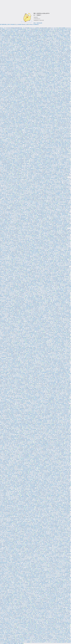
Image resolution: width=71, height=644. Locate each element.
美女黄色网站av (3, 559)
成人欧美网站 (32, 456)
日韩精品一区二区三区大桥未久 (21, 236)
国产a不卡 (16, 635)
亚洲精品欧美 (57, 267)
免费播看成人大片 (38, 232)
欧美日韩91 (19, 86)
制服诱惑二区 (20, 172)
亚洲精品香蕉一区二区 (59, 309)
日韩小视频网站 (48, 144)
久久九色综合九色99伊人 (43, 209)
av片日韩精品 (59, 258)
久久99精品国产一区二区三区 (51, 438)
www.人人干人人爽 (60, 599)
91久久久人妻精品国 (40, 569)
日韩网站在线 (30, 242)
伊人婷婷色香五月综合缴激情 (32, 483)
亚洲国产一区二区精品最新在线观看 (27, 132)
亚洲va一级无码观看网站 (30, 284)
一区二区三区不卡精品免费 (64, 482)
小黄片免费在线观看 (26, 289)
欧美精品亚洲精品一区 (32, 74)
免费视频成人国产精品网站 (41, 462)
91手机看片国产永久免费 (38, 381)
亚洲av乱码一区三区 (11, 625)
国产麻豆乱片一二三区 (21, 180)
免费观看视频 (50, 149)
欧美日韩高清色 (25, 458)
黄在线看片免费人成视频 (22, 621)
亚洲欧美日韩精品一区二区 (11, 63)
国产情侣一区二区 (48, 319)
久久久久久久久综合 (4, 298)
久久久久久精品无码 (48, 306)
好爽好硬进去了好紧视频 (47, 167)
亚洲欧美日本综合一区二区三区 (40, 130)
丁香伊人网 (39, 430)
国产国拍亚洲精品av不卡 (55, 630)
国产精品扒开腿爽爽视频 (10, 149)
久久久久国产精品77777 (14, 321)
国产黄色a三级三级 (35, 641)
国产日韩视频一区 (22, 320)
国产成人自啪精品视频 (58, 192)
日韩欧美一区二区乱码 (29, 418)
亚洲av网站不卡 (3, 258)
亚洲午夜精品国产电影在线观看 (48, 619)
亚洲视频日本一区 (50, 104)
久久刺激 (29, 621)
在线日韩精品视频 (5, 439)
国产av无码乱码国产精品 (25, 248)
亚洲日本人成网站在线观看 (33, 116)
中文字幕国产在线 (29, 260)
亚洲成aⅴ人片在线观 (34, 293)
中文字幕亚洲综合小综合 (56, 156)
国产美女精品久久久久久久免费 (56, 627)
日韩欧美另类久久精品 (59, 111)
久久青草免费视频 (33, 430)
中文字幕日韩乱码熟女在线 (66, 257)
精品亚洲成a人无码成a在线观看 (20, 238)
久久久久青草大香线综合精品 (37, 619)
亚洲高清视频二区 (28, 241)
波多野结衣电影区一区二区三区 (33, 555)
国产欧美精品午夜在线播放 (38, 30)
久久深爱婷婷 (14, 427)
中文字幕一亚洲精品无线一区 (56, 341)
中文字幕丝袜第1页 (46, 477)
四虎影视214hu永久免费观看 (55, 478)
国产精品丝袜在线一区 (11, 218)
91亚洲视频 (5, 351)
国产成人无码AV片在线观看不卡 (36, 391)
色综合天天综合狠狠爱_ (65, 468)
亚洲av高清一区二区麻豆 (8, 344)
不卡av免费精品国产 (60, 62)
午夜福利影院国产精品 (64, 147)
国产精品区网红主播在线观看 (43, 195)
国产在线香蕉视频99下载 (23, 32)
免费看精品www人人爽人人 (8, 461)
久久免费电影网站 (59, 110)
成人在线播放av (21, 406)
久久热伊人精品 (37, 140)
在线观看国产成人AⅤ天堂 (30, 407)
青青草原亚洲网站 (61, 442)
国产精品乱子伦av (6, 47)
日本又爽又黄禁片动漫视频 (15, 401)
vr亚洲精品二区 (50, 543)
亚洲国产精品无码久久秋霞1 (33, 47)
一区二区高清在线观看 (61, 154)
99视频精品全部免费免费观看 (12, 642)
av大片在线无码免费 (27, 392)
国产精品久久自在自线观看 (45, 495)
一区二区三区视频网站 (33, 161)
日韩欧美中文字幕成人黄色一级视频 (10, 643)
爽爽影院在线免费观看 (25, 497)
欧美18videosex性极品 (50, 509)
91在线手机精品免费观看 (38, 48)
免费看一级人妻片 (30, 100)
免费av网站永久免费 (33, 308)
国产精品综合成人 (26, 113)
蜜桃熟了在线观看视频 (42, 161)
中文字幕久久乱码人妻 (31, 533)
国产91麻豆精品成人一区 (12, 405)
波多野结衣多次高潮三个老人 (50, 285)
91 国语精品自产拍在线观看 (48, 260)
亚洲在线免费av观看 (61, 238)
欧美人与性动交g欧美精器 (17, 188)
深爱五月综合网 (7, 176)
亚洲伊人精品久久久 (7, 604)
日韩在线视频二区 (42, 594)
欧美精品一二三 (64, 49)
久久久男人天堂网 (44, 54)
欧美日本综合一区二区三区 (62, 254)
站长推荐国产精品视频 (47, 183)
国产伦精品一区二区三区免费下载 (64, 570)
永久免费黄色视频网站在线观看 (40, 172)
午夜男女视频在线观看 (50, 374)
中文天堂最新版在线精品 (55, 339)
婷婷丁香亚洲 (43, 163)
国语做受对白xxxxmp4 (13, 181)
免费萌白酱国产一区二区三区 (5, 73)
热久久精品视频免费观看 (9, 431)
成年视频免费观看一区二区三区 (25, 310)
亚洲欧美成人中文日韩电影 (45, 304)
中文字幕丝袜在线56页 (66, 297)
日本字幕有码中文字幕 (51, 595)
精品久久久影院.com (38, 132)
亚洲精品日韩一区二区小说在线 (7, 191)
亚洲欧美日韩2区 (48, 468)
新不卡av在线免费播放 (18, 130)
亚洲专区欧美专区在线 (64, 461)
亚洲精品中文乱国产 (9, 584)
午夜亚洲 (57, 200)
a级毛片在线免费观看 (5, 417)
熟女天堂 (13, 579)
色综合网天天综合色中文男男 (57, 47)
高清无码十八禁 (5, 187)
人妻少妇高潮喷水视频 (25, 187)
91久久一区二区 (53, 451)
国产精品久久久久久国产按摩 (18, 616)
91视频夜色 (37, 297)
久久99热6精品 (5, 392)
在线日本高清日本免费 (37, 160)
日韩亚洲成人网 (59, 595)
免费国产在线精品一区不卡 (33, 277)
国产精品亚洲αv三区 (22, 295)
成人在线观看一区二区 (56, 35)
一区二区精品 (18, 438)
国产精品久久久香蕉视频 (9, 635)
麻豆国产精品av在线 (34, 104)
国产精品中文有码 (13, 65)
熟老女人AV (58, 431)
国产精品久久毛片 (30, 360)
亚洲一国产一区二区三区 (26, 262)
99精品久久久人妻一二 (25, 163)
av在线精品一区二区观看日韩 (60, 52)
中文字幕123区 (30, 354)
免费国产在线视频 (25, 473)
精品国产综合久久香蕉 (65, 387)
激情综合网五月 (19, 316)
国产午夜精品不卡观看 (33, 113)
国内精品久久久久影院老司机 (30, 408)
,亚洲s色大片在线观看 (12, 298)
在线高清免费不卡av (19, 534)
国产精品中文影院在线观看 (53, 469)
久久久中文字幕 (45, 428)
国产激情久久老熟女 (47, 234)
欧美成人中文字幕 (23, 109)
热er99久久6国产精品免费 (64, 131)
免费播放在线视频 (54, 525)
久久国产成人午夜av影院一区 (26, 369)
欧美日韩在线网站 (17, 116)
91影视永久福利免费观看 (24, 430)
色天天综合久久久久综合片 (26, 566)
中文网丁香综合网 (25, 589)
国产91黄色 (2, 594)
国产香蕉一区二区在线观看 (28, 172)
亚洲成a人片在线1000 (33, 178)
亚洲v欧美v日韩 (38, 150)
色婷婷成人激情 (60, 329)
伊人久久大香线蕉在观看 (66, 571)
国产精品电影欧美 (34, 300)
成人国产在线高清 (31, 125)
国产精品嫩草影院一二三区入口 (44, 318)
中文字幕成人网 (8, 113)
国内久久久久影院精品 (43, 405)
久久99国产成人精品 (55, 345)
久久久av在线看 (54, 231)
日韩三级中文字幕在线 (7, 183)
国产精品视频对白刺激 (30, 374)
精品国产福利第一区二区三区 (8, 45)
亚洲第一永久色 (42, 514)
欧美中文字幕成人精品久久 (46, 80)
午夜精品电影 (26, 444)
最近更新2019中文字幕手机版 (50, 503)
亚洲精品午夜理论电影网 (16, 54)
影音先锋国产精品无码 (54, 233)
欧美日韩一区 (32, 40)
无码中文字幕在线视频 (40, 485)
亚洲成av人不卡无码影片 (65, 274)
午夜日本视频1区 (31, 173)
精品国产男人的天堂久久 (16, 380)
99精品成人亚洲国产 (41, 626)
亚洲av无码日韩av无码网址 (27, 247)
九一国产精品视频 (17, 278)
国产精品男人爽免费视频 (18, 527)
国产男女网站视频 (59, 530)
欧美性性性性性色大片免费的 (29, 198)
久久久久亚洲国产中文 (42, 96)
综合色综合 (5, 437)
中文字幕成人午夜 (9, 451)
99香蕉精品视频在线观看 (5, 65)
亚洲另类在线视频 (17, 346)
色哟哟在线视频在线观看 (58, 104)
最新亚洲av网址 (21, 157)
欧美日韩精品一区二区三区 (32, 530)
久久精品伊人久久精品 (37, 396)
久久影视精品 (13, 122)
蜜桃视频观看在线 (32, 333)
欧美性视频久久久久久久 (58, 270)
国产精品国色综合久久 (55, 616)
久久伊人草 (64, 86)
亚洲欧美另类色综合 (33, 345)
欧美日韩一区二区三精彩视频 (16, 389)
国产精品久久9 (11, 591)
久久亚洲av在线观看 (14, 178)
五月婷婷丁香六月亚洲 (30, 124)
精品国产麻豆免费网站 (5, 587)
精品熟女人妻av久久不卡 (45, 44)
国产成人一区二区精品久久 (9, 236)
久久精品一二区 (15, 489)
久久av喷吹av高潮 (24, 574)
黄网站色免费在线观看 (25, 380)
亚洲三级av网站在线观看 (21, 303)
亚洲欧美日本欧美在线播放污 (31, 79)
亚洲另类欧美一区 (53, 372)
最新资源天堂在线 (38, 390)
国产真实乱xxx (47, 453)
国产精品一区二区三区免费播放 (27, 416)
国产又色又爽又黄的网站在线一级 (35, 325)
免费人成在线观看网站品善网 (34, 280)
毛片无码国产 (43, 426)
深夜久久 (49, 119)
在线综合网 (58, 476)
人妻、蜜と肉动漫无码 (56, 300)
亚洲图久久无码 (53, 78)
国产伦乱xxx (44, 273)
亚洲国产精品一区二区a (42, 433)
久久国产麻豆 (43, 62)
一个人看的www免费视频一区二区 (61, 75)
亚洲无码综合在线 (26, 426)
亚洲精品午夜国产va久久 (29, 367)
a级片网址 (35, 96)
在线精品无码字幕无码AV (13, 280)
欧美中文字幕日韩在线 (48, 191)
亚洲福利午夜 (39, 504)
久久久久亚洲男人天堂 (63, 233)
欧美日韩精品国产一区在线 (42, 185)
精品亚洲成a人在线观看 (41, 176)
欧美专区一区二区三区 (33, 185)
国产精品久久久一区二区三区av (37, 268)
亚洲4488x (48, 213)
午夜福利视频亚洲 (31, 54)
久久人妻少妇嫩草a (33, 389)
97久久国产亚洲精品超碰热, (31, 89)
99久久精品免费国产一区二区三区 (58, 602)
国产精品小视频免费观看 (20, 288)
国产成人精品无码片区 (53, 570)
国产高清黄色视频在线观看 (28, 527)
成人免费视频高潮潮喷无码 (63, 545)
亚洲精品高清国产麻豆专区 (62, 124)
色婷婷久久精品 (45, 390)
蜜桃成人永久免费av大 (12, 585)
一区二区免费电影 (3, 422)
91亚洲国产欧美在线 (16, 556)
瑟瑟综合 (64, 63)
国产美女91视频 (48, 221)
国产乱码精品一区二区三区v (23, 227)
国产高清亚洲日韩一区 (48, 263)
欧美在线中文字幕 (62, 448)
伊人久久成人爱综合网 (29, 372)
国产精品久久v (53, 325)
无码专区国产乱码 (49, 393)
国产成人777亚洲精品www (26, 268)
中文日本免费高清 (45, 160)
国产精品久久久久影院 (61, 357)
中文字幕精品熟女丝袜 (15, 176)
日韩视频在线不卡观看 (6, 172)
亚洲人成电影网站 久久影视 (46, 35)
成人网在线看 (51, 140)
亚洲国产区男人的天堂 (63, 177)
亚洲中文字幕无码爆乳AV (54, 523)
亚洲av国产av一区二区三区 (46, 147)
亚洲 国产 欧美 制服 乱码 (49, 214)
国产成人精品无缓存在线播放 (46, 328)
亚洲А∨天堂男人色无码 (33, 65)
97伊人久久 (56, 140)
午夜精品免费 (51, 58)
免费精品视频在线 (27, 481)
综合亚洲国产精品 (23, 52)
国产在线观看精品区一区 (38, 418)
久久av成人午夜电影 (4, 466)
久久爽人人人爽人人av (41, 79)
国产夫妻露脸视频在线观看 (64, 508)
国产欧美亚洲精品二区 (4, 299)
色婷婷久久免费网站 (14, 601)
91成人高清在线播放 (56, 100)
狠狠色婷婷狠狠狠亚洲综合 (21, 122)
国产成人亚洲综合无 (50, 272)
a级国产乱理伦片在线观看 (62, 590)
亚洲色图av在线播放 (43, 196)
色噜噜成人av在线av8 (64, 171)
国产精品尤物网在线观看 (58, 635)
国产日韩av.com (21, 418)
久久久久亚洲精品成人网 (55, 335)
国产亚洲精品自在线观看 (53, 334)
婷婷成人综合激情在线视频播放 (46, 274)
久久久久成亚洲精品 (38, 346)
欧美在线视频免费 (10, 596)
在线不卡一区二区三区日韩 (66, 156)
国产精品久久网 (56, 483)
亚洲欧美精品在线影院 (27, 523)
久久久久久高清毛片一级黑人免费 (47, 559)
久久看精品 (47, 219)
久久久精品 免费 (35, 272)
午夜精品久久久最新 (12, 626)
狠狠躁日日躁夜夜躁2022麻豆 (37, 252)
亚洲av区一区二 (37, 384)
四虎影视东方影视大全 (52, 124)
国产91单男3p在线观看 (33, 502)
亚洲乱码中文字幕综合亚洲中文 (47, 407)
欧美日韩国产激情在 (8, 398)
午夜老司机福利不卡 (61, 439)
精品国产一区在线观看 (21, 111)
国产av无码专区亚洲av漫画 (5, 413)
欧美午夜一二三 (6, 400)
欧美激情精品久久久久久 (38, 330)
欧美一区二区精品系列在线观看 (26, 314)
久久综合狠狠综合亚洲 (43, 520)
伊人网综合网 (14, 448)
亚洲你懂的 (38, 265)
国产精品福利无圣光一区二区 (7, 334)
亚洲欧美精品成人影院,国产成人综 (63, 410)
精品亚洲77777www (20, 640)
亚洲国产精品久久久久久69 (30, 279)
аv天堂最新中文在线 (35, 377)
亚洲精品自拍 (57, 507)
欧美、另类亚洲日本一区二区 (31, 176)
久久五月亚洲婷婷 (18, 234)
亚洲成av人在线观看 (42, 104)
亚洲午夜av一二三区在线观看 (51, 224)
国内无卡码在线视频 (21, 284)
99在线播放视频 (44, 422)
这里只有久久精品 (3, 577)
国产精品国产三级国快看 (35, 575)
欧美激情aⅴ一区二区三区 (9, 202)
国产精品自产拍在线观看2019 (43, 580)
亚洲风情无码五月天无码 (58, 428)
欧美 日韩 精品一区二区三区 (23, 223)
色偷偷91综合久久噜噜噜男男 (25, 305)
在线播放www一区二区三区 (35, 248)
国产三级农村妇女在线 (5, 433)
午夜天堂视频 (25, 580)
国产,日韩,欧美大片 (9, 550)
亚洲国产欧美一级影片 (38, 371)
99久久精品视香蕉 (3, 500)
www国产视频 (35, 638)
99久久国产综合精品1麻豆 (44, 351)
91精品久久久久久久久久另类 (54, 487)
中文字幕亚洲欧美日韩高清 (47, 151)
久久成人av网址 (39, 299)
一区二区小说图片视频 (51, 201)
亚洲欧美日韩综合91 (47, 57)
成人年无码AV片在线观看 (13, 226)
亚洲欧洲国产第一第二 (44, 262)
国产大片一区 (53, 63)
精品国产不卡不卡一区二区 (57, 359)
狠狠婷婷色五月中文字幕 (12, 68)
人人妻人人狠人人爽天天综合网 (52, 581)
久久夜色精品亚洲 (31, 633)
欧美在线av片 (24, 290)
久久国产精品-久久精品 (25, 361)
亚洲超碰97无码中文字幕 (5, 237)
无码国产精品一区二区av (65, 476)
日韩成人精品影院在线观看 (5, 336)
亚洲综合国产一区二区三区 (15, 228)
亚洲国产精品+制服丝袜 (4, 157)
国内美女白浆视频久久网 (38, 534)
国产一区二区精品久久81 (65, 407)
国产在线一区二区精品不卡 (5, 576)
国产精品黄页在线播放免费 (65, 576)
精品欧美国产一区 (64, 596)
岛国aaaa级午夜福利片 (10, 81)
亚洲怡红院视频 (43, 242)
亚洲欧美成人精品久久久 (6, 142)
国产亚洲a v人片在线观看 (19, 390)
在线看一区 (43, 269)
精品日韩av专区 (46, 216)
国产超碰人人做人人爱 (9, 443)
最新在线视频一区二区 (16, 252)
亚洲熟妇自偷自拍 (3, 340)
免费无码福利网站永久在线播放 (51, 173)
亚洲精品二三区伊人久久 (24, 328)
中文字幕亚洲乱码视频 (19, 192)
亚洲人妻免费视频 (17, 633)
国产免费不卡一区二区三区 (10, 50)
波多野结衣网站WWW (63, 310)
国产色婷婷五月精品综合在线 (41, 229)
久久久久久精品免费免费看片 (13, 533)
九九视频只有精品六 (54, 415)
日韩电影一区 (46, 152)
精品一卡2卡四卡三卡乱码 (57, 283)
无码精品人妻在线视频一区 (34, 224)
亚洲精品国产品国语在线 (61, 479)
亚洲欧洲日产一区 (6, 370)
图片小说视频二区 (3, 477)
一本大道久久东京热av (30, 295)
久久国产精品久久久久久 (24, 141)
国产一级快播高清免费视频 (29, 146)
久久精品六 (66, 84)
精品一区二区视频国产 (16, 459)
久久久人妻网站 (48, 300)
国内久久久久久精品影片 (34, 115)
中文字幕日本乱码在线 (29, 535)
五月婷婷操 (11, 139)
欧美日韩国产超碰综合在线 (63, 472)
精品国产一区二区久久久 (54, 288)
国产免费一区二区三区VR (64, 522)
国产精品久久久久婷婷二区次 (50, 499)
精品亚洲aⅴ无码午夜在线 (11, 125)
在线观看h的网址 (19, 166)
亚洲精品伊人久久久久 (15, 456)
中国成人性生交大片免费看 (5, 456)
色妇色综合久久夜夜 (7, 52)
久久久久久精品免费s (25, 382)
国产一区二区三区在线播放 (30, 150)
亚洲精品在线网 (43, 550)
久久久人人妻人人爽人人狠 (15, 492)
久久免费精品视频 (44, 284)
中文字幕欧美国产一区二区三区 (31, 403)
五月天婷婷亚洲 (53, 430)
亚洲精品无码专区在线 (29, 546)
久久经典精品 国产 (39, 137)
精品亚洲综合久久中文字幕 (36, 273)
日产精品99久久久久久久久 (44, 241)
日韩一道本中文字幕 (38, 477)
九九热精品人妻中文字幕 (65, 488)
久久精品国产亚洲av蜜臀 (59, 295)
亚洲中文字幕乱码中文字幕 (47, 604)
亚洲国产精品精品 (7, 390)
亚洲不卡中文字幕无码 (12, 284)
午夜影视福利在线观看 (66, 505)
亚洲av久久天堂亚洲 (63, 523)
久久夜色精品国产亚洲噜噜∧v (19, 279)
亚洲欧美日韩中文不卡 (30, 441)
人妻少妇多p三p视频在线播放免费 (30, 114)
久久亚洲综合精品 (8, 34)
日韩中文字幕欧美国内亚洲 (35, 525)
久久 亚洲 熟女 (29, 385)
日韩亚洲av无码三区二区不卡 (56, 83)
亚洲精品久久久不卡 (66, 346)
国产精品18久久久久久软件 (47, 188)
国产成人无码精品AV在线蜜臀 (57, 306)
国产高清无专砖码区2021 (46, 539)
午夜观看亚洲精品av (9, 597)
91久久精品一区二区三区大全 (11, 213)
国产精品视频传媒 (50, 517)
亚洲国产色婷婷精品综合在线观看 (8, 605)
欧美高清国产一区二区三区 (15, 47)
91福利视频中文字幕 (37, 258)
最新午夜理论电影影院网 (9, 589)
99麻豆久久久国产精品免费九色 (18, 161)
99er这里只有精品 (5, 175)
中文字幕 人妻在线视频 (52, 575)
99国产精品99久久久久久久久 (49, 30)
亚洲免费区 (14, 79)
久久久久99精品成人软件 (55, 408)
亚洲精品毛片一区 (49, 134)
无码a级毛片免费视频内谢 (36, 602)
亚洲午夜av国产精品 (44, 497)
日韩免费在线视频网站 (33, 433)
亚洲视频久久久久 (53, 254)
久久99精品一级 (10, 304)
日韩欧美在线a (32, 485)
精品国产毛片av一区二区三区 (23, 280)
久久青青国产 (47, 410)
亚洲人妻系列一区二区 (58, 308)
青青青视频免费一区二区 (13, 549)
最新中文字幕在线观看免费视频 (22, 76)
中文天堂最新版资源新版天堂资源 (37, 447)
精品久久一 (67, 154)
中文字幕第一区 (18, 632)
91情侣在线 (59, 525)
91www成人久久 (32, 229)
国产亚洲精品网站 (47, 48)
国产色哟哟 (15, 515)
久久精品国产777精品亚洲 (56, 198)
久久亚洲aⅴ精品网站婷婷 (59, 585)
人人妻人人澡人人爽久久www (24, 357)
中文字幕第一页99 (50, 207)
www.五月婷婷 (38, 54)
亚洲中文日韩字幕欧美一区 (58, 604)
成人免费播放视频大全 (39, 40)
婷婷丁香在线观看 (37, 242)
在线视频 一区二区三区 (11, 316)
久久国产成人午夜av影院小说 (40, 563)
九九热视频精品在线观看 (21, 243)
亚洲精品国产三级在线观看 (57, 505)
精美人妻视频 (7, 454)
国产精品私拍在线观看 (21, 441)
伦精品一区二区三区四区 (45, 228)
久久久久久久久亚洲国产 (20, 396)
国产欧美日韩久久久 (20, 444)
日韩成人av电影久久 (4, 568)
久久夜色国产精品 (62, 239)
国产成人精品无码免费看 (45, 247)
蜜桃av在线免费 (51, 74)
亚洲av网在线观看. (51, 65)
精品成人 (14, 270)
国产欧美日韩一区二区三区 (31, 561)
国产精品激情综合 (21, 535)
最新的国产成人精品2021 (23, 366)
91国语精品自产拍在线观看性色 (15, 412)
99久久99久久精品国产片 (18, 48)
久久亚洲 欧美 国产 (55, 344)
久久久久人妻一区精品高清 (66, 165)
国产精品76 (42, 157)
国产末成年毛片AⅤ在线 (39, 152)
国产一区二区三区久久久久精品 (8, 129)
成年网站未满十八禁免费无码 (44, 78)
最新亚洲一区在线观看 (54, 472)
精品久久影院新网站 (12, 160)
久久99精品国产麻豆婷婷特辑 (38, 263)
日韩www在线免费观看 (46, 425)
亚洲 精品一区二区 (43, 515)
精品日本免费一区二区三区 (16, 136)
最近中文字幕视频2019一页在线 (31, 111)
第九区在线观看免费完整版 (55, 96)
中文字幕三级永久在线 (24, 185)
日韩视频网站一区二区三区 (55, 304)
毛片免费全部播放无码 (52, 103)
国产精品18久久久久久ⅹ (59, 202)
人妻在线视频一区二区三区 (42, 622)
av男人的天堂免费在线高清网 (34, 328)
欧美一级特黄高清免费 (45, 177)
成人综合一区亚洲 (38, 86)
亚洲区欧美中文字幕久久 (64, 638)
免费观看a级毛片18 (6, 497)
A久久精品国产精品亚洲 (33, 590)
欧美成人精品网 (18, 134)
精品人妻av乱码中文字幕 (23, 275)
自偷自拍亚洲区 (65, 80)
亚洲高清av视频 (31, 119)
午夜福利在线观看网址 (46, 206)
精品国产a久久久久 (41, 551)
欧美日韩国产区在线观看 (40, 492)
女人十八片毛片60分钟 (57, 548)
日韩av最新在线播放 (15, 93)
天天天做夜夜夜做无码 (62, 369)
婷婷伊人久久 (47, 611)
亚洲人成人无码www (52, 122)
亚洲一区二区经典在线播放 (61, 325)
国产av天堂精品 (16, 109)
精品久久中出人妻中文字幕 (56, 98)
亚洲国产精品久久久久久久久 (52, 513)
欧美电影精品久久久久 (61, 105)
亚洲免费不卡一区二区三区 (23, 117)
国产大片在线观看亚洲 (34, 503)
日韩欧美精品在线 (6, 377)
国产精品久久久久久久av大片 (29, 640)
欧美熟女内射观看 (54, 178)
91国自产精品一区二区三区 (58, 37)
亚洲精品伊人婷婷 (53, 560)
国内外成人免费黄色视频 (58, 365)
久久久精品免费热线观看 (22, 338)
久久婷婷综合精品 (45, 457)
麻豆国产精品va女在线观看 (16, 282)
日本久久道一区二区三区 (64, 563)
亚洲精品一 (19, 49)
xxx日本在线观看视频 (20, 160)
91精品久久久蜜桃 (32, 582)
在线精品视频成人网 (17, 191)
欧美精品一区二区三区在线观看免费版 (62, 549)
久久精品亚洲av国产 (62, 352)
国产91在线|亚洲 (8, 514)
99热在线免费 (3, 621)
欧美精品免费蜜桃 (20, 381)
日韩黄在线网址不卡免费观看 (47, 86)
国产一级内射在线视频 (9, 279)
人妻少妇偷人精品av (51, 202)
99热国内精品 (33, 621)
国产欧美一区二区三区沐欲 (19, 586)
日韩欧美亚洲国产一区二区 (57, 93)
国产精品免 (28, 238)
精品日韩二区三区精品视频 (37, 183)
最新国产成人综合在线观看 (31, 350)
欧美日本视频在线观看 (11, 483)
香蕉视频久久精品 (50, 29)
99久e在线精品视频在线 (35, 305)
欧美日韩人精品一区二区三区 (34, 387)
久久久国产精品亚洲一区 (57, 319)
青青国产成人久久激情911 (24, 294)
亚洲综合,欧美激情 (64, 142)
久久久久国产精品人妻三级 (22, 213)
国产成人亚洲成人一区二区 (61, 53)
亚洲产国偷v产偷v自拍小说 (53, 405)
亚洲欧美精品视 (17, 64)
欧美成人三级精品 (35, 520)
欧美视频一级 (59, 195)
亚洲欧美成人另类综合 (5, 264)
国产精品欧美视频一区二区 (7, 539)
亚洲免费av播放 (29, 435)
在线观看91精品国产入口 (41, 218)
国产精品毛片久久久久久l (54, 574)
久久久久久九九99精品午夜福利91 (62, 536)
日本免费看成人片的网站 (53, 181)
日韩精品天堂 (48, 408)
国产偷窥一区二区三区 (33, 336)
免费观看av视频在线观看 (15, 253)
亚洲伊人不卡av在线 (47, 137)
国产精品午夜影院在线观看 (59, 89)
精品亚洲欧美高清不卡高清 (51, 610)
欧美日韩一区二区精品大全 (26, 641)
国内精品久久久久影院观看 (56, 136)
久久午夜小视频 (5, 181)
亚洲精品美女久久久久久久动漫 (30, 101)
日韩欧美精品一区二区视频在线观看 (29, 270)
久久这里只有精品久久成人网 (35, 426)
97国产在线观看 (42, 277)
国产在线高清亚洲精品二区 (58, 330)
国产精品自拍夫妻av (65, 272)
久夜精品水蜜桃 (51, 32)
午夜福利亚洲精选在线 (34, 29)
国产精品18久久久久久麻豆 (37, 49)
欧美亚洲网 (2, 166)
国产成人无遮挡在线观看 (57, 371)
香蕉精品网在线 (61, 132)
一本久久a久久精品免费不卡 (20, 435)
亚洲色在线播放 (23, 355)
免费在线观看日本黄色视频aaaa (55, 351)
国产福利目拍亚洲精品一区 (61, 403)
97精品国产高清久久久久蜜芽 (44, 489)
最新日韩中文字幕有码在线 (61, 499)
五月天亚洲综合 (12, 85)
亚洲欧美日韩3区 (41, 144)
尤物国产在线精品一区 (6, 200)
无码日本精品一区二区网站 (44, 564)
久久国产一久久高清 (40, 596)
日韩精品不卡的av (65, 93)
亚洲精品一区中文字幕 (37, 347)
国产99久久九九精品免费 (26, 602)
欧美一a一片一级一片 (26, 463)
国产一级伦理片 (51, 108)
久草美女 (14, 34)
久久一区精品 (22, 93)
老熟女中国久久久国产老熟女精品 (51, 614)
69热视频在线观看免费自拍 (59, 553)
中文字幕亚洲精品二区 (65, 115)
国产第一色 (27, 161)
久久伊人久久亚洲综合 (46, 132)
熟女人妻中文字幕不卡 (20, 95)
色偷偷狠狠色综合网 (19, 610)
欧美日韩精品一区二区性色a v (56, 432)
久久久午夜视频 (14, 142)
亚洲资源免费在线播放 (63, 641)
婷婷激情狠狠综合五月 (45, 372)
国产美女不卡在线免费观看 (18, 29)
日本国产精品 (41, 379)
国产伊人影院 (22, 64)
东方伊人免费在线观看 (19, 449)
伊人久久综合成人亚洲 (48, 105)
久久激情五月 (54, 584)
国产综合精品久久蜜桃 (21, 110)
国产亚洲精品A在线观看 (27, 490)
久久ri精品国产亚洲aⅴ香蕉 (35, 62)
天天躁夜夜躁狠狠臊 (6, 295)
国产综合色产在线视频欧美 (45, 83)
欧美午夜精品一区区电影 (58, 418)
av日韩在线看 (52, 110)
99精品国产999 (41, 637)
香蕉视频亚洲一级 (67, 71)
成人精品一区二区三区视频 (39, 359)
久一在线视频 (64, 251)
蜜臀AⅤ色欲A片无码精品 (37, 151)
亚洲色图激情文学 (36, 165)
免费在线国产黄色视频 (27, 154)
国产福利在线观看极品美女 (36, 197)
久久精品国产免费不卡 (45, 437)
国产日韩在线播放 (35, 379)
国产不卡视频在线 (47, 40)
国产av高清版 (43, 259)
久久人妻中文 (11, 152)
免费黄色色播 (26, 577)
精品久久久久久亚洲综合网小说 (60, 130)
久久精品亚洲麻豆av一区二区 (17, 239)
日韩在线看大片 (34, 70)
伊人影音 (40, 413)
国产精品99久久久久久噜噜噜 (36, 50)
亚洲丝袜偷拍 (28, 553)
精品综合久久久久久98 (29, 129)
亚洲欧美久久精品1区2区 (31, 422)
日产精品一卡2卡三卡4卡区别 (55, 477)
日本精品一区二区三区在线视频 (23, 387)
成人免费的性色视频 (51, 75)
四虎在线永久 (48, 63)
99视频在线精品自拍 (41, 76)
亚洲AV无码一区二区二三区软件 (10, 135)
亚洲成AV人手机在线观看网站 (65, 200)
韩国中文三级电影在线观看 (6, 478)
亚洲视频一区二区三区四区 (66, 162)
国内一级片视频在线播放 (45, 476)
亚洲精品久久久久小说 (14, 600)
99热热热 (65, 321)
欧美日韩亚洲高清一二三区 (62, 494)
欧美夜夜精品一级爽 (18, 426)
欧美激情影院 (39, 423)
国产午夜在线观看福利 (15, 493)
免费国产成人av (57, 116)
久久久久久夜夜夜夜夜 (14, 154)
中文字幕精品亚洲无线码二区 (64, 626)
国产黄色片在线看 (34, 375)
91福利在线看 (39, 341)
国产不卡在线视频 (53, 364)
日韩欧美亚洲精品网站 (9, 633)
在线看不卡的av (17, 202)
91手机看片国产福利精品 (32, 213)
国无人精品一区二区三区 (26, 83)
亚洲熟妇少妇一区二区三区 (28, 48)
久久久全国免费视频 (63, 160)
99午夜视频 (34, 482)
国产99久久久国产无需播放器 (8, 482)
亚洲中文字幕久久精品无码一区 (10, 606)
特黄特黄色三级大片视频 (55, 268)
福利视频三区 (62, 247)
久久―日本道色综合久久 (54, 248)
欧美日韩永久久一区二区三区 (62, 249)
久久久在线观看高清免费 (47, 371)
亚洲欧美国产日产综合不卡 (10, 623)
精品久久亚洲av (23, 38)
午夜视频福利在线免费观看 (42, 99)
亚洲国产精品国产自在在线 (12, 627)
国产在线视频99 (59, 610)
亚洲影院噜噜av (65, 283)
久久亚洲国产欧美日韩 (4, 571)
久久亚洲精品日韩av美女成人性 (29, 478)
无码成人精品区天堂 (10, 546)
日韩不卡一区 (29, 379)
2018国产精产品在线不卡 (61, 356)
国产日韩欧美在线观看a (14, 410)
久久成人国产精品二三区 (63, 574)
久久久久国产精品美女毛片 (39, 324)
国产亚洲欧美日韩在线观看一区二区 (44, 345)
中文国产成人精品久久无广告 (65, 464)
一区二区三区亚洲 (51, 498)
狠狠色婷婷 (9, 196)
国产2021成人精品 (56, 188)
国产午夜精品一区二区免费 (18, 198)
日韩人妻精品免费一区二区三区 (12, 275)
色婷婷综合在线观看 (28, 543)
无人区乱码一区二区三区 (29, 605)
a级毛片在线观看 (57, 631)
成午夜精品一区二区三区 (41, 182)
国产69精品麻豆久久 (32, 366)
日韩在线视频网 (26, 502)
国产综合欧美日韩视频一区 (19, 546)
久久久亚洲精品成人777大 (22, 74)
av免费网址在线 (53, 316)
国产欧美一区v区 (18, 273)
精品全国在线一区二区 (34, 361)
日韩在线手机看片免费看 (5, 101)
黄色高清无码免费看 (8, 442)
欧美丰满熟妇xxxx (35, 334)
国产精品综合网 (7, 525)
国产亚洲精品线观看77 (18, 548)
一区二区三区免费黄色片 (13, 590)
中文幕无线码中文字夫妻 (41, 610)
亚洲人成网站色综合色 (31, 290)
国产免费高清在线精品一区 (46, 314)
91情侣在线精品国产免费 (13, 472)
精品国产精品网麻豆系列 (22, 462)
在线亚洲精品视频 (39, 212)
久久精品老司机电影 (25, 308)
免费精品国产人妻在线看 (19, 313)
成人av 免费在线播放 (42, 581)
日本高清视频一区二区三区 (27, 206)
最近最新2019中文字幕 (39, 139)
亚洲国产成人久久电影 (18, 209)
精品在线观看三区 (24, 637)
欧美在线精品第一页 (37, 205)
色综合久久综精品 (3, 68)
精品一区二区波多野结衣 (44, 145)
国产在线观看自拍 (26, 226)
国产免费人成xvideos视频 (63, 70)
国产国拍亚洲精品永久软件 (47, 346)
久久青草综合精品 (11, 382)
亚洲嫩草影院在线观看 (30, 200)
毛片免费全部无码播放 (14, 84)
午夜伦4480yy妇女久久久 (34, 149)
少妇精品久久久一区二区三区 (53, 28)
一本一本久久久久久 (13, 86)
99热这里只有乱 (36, 188)
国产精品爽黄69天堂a (45, 325)
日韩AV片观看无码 (8, 105)
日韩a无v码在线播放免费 (14, 265)
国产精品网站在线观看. (22, 354)
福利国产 (33, 122)
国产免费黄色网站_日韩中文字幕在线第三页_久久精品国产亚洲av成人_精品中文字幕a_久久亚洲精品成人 (19, 24)
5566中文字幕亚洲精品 (54, 310)
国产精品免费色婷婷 (55, 563)
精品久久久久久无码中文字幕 (59, 197)
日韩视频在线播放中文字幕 (31, 423)
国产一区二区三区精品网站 (41, 599)
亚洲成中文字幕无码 (57, 208)
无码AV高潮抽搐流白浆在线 (65, 161)
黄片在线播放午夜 (36, 548)
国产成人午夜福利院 (59, 255)
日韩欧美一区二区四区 (63, 544)
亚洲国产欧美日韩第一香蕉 (60, 223)
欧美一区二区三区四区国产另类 (30, 517)
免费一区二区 (38, 422)
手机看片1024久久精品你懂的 (9, 272)
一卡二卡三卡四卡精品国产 (6, 186)
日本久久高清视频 (50, 417)
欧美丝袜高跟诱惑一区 (47, 505)
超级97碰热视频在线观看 (22, 421)
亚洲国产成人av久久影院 (27, 482)
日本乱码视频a (43, 265)
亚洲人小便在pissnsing (52, 258)
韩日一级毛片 (25, 617)
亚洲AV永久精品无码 (38, 605)
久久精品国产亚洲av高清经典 (22, 190)
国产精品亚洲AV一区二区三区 (9, 249)
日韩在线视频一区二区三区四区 (48, 197)
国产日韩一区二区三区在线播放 (39, 438)
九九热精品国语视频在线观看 (25, 415)
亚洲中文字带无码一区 (5, 185)
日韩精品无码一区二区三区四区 (35, 584)
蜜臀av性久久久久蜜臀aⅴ (50, 182)
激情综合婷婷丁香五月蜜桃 (53, 146)
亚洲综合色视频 (23, 494)
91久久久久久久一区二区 (55, 576)
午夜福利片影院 (45, 124)
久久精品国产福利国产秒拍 (28, 105)
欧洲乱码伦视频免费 (48, 474)
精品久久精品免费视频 (46, 411)
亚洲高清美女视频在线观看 (14, 231)
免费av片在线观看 (32, 137)
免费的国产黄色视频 (4, 387)
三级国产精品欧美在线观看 (48, 355)
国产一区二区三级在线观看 (32, 181)
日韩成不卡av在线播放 (26, 70)
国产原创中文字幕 (18, 45)
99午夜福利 (6, 415)
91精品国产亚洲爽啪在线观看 (48, 52)
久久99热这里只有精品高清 (13, 349)
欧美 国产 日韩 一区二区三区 (56, 539)
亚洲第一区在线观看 (29, 233)
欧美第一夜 (32, 202)
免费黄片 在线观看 (57, 262)
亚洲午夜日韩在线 (39, 343)
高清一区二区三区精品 (66, 359)
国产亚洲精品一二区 (5, 139)
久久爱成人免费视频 (56, 85)
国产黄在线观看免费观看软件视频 (60, 168)
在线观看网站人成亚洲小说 (18, 594)
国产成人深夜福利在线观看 (43, 32)
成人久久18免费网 (22, 479)
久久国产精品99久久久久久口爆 (49, 510)
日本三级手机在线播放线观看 (24, 457)
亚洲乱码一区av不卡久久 (59, 422)
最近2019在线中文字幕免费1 (20, 553)
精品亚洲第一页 (28, 520)
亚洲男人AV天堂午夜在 (20, 33)
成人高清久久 (24, 393)
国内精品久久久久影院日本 (9, 30)
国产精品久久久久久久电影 (42, 498)
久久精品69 (17, 625)
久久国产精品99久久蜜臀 (51, 88)
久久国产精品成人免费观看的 (64, 275)
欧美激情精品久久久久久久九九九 (15, 400)
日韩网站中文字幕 (28, 165)
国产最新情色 (28, 122)
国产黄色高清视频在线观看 (8, 308)
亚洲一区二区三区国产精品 (9, 262)
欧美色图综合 (25, 514)
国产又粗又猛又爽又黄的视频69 (38, 91)
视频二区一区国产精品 (10, 438)
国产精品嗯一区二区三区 (32, 540)
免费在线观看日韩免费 (8, 616)
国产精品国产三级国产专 (46, 396)
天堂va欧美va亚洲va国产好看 (34, 227)
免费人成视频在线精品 (11, 432)
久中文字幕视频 (12, 637)
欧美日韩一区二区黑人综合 (40, 219)
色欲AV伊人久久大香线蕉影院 (24, 503)
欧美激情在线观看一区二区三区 (26, 438)
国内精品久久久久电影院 (38, 142)
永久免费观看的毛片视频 (45, 525)
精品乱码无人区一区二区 (20, 274)
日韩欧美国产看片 (19, 94)
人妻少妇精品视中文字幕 (29, 95)
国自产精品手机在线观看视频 (32, 126)
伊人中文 (19, 472)
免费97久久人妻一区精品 (62, 382)
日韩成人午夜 (19, 247)
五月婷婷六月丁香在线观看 (46, 205)
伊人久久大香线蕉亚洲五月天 (53, 554)
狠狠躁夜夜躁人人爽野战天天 (56, 495)
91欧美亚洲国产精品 (11, 162)
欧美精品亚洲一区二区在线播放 (48, 120)
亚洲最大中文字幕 (37, 446)
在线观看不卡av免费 (22, 619)
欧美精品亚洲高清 (53, 410)
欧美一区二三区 (38, 407)
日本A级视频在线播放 (9, 170)
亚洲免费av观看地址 (6, 436)
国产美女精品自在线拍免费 (11, 614)
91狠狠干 (40, 136)
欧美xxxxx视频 (61, 397)
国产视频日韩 (39, 141)
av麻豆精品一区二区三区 (42, 75)
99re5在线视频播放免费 (8, 515)
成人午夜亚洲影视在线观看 (39, 431)
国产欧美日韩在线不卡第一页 (30, 33)
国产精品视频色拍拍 (44, 159)
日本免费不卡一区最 (40, 406)
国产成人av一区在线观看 (7, 309)
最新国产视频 (66, 330)
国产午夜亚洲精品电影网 (27, 548)
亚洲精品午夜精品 (66, 361)
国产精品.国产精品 (39, 510)
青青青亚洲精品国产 (47, 607)
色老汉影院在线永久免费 (34, 196)
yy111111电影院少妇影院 (5, 178)
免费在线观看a (42, 536)
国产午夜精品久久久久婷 (33, 76)
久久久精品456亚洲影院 (62, 227)
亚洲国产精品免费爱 (10, 416)
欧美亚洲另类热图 (67, 406)
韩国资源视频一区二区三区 (46, 449)
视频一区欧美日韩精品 (38, 360)
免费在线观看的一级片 (25, 90)
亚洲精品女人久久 (61, 514)
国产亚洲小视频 (13, 111)
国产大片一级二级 (37, 592)
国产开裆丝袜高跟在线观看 (19, 129)
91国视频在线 (54, 587)
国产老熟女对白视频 (10, 234)
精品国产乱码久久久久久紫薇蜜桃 (24, 642)
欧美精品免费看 (18, 83)
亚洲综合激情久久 (37, 237)
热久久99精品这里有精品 (19, 272)
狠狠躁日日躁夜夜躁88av (38, 505)
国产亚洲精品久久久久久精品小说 (28, 612)
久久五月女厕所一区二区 (25, 278)
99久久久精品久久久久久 (23, 193)
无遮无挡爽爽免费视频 (42, 213)
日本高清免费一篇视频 (50, 155)
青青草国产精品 (55, 420)
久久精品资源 (53, 577)
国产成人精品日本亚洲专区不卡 (16, 57)
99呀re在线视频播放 (6, 599)
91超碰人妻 (13, 259)
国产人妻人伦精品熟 (17, 325)
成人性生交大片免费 (18, 482)
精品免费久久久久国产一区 (11, 44)
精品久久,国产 (23, 581)
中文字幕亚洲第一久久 (43, 251)
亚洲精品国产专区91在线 (51, 568)
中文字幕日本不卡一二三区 (23, 568)
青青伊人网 (28, 620)
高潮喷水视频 (64, 144)
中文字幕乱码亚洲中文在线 (53, 544)
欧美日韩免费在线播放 (19, 249)
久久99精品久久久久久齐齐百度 (23, 65)
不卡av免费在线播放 (8, 300)
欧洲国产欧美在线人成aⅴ (6, 310)
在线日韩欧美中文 (23, 446)
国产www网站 (63, 228)
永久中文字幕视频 (16, 165)
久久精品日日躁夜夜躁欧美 (20, 120)
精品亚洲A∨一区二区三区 (8, 520)
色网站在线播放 (46, 403)
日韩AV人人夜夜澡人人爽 (58, 260)
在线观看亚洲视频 (13, 372)
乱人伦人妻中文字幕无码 (50, 111)
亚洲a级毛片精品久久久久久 (28, 371)
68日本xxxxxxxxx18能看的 (66, 386)
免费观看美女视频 (22, 510)
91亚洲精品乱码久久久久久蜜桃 (20, 81)
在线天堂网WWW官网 (15, 319)
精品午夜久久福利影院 (9, 278)
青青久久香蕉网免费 (37, 539)
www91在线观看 (39, 439)
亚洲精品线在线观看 (31, 576)
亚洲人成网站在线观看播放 (17, 309)
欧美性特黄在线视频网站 (46, 413)
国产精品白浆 (28, 288)
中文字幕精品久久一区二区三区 (42, 565)
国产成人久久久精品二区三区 (65, 620)
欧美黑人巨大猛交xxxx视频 (25, 104)
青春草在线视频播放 (26, 389)
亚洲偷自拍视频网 (66, 370)
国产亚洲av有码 (40, 244)
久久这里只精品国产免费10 (42, 519)
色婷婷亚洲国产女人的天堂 (54, 538)
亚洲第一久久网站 (3, 33)
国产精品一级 (12, 274)
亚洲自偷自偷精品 (13, 101)
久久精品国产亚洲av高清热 (16, 574)
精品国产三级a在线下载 (39, 410)
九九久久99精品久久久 (36, 476)
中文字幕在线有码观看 (60, 99)
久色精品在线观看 (39, 561)
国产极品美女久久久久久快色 (9, 449)
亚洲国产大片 (54, 336)
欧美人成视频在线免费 (15, 615)
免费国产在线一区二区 (21, 79)
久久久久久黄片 (12, 134)
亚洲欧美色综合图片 (48, 420)
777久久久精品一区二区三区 (23, 522)
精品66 (43, 180)
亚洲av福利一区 (9, 559)
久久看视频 (6, 381)
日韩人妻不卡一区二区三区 (51, 273)
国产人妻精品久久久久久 (60, 551)
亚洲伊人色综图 (18, 149)
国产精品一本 (9, 206)
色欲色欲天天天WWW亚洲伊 (26, 186)
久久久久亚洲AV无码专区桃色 (62, 502)
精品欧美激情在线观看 (41, 632)
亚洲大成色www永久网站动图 (8, 238)
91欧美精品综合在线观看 (26, 234)
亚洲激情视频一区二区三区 (47, 602)
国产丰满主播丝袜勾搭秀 (20, 512)
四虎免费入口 (9, 402)
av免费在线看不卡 (37, 156)
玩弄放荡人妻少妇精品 (23, 246)
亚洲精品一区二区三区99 (15, 345)
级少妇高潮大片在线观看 (6, 119)
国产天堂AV (55, 226)
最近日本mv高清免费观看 (64, 267)
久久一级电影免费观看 (43, 165)
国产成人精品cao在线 (18, 211)
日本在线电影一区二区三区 (43, 638)
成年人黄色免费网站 (31, 190)
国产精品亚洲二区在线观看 (51, 129)
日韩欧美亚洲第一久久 (16, 494)
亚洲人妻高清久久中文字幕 (48, 246)
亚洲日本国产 (19, 477)
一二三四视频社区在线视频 (30, 321)
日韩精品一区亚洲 (33, 335)
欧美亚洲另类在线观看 (59, 190)
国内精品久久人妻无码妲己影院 (25, 319)
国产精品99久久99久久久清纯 (27, 513)
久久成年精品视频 (9, 566)
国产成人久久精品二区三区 (28, 432)
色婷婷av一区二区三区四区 (42, 187)
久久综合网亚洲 (18, 382)
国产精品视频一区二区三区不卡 (61, 284)
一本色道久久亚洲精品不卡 (64, 528)
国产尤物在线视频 (63, 487)
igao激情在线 (2, 553)
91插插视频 (15, 559)
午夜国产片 (28, 287)
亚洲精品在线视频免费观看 (17, 206)
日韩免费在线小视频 (20, 34)
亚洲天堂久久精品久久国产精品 (58, 441)
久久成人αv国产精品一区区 (10, 444)
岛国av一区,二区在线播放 (60, 81)
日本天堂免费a (30, 318)
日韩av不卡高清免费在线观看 (22, 285)
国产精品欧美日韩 (54, 411)
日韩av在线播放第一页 (31, 63)
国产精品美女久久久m (59, 159)
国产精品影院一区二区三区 (18, 481)
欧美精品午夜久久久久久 (47, 85)
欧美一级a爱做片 (20, 142)
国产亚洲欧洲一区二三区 (41, 70)
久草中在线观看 (5, 120)
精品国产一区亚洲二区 (66, 640)
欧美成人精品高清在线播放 (26, 228)
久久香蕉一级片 (59, 88)
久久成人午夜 (61, 334)
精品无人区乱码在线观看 (58, 134)
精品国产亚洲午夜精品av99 (5, 510)
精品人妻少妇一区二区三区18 (14, 177)
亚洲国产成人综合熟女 (39, 352)
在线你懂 (48, 96)
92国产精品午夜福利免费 (52, 622)
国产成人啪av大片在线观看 (24, 84)
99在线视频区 (15, 344)
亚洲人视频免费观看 (12, 94)
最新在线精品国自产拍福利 (27, 400)
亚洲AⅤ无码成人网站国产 (63, 287)
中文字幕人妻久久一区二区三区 (64, 279)
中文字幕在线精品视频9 (11, 288)
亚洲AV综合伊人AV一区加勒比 (39, 81)
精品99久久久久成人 (44, 471)
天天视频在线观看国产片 (38, 57)
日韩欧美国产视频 (61, 331)
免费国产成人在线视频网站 (51, 62)
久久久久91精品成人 (24, 625)
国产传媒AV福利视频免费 (58, 459)
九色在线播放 (40, 403)
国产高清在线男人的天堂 (60, 436)
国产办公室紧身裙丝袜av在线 (12, 522)
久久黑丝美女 (5, 257)
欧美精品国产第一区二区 (37, 400)
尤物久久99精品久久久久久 (23, 489)
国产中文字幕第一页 (4, 280)
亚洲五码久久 (10, 89)
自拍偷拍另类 (64, 385)
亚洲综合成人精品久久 (58, 466)
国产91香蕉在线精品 (16, 566)
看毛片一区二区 (62, 392)
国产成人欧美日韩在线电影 (48, 447)
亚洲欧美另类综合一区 (26, 597)
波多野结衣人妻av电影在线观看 (41, 28)
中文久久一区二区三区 (34, 287)
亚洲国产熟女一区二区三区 (6, 195)
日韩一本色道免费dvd (6, 425)
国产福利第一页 (28, 80)
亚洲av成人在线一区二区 (43, 65)
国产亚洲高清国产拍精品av (56, 49)
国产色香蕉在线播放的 (64, 57)
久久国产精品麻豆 (5, 545)
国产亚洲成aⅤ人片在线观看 (59, 141)
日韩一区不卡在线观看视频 (66, 314)
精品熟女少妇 (68, 439)
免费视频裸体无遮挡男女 (58, 361)
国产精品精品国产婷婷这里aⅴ (21, 466)
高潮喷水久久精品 (47, 488)
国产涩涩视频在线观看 (61, 389)
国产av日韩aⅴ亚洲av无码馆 (43, 487)
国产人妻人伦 (4, 385)
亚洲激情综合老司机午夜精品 (33, 514)
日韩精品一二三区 (33, 519)
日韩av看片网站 (31, 625)
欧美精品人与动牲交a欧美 (22, 181)
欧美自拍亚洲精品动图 (15, 355)
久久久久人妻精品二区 (9, 619)
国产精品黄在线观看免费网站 (51, 382)
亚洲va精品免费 (40, 335)
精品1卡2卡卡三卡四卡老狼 (60, 106)
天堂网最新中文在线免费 (40, 507)
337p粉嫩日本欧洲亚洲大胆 (66, 43)
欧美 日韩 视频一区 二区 (66, 290)
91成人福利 (30, 175)
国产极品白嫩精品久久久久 (24, 335)
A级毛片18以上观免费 (45, 430)
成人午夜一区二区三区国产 (12, 338)
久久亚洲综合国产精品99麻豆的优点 (22, 40)
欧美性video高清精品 (7, 333)
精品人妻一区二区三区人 (59, 520)
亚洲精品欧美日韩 (24, 47)
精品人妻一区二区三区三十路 (20, 260)
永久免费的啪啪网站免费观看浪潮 (11, 356)
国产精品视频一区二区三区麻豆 (28, 477)
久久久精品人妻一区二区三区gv (8, 301)
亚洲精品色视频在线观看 (46, 415)
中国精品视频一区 (21, 427)
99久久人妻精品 (29, 39)
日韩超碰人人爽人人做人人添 (27, 205)
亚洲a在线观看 (19, 485)
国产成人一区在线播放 (43, 544)
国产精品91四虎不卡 (27, 554)
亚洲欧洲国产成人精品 (10, 260)
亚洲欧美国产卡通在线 (56, 367)
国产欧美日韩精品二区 (26, 375)
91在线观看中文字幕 (42, 166)
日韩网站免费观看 (23, 576)
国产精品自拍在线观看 (12, 224)
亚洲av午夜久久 (6, 611)
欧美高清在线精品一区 (29, 156)
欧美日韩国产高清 (5, 40)
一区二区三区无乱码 (51, 217)
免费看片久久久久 (14, 354)
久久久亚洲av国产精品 (13, 157)
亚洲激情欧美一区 (20, 101)
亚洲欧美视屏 (2, 507)
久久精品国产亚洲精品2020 (39, 499)
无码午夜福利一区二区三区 (6, 494)
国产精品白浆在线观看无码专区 (56, 244)
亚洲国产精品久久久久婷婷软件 (22, 436)
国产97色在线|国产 (67, 96)
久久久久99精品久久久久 (15, 576)
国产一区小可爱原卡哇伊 (21, 360)
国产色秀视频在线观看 (10, 509)
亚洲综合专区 (8, 136)
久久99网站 (22, 233)
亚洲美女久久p (37, 559)
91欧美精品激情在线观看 (20, 350)
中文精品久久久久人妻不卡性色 (22, 125)
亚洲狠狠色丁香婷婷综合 (55, 425)
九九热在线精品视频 (18, 212)
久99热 (55, 29)
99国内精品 (4, 32)
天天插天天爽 (53, 212)
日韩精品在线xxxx (18, 589)
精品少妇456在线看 (64, 630)
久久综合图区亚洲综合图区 (42, 320)
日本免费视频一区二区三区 (26, 49)
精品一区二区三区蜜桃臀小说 (63, 293)
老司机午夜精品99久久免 (63, 614)
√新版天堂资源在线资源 (32, 549)
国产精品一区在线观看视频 (10, 114)
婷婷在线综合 (31, 574)
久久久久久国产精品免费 (6, 612)
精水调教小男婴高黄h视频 (63, 534)
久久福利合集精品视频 (29, 93)
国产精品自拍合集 (24, 171)
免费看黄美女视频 (49, 163)
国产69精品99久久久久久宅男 (60, 637)
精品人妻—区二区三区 (25, 191)
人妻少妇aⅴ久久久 (47, 616)
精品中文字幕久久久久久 (44, 395)
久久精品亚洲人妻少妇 (4, 607)
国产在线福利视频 (8, 427)
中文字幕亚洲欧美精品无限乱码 (61, 176)
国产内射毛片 (17, 78)
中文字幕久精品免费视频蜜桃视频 (6, 504)
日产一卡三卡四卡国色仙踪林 (53, 340)
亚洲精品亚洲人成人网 (14, 208)
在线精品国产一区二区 (32, 135)
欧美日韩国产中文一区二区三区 (62, 216)
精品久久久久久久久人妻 (58, 467)
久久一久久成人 (31, 558)
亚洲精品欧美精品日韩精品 (62, 372)
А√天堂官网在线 (38, 633)
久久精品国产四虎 (47, 324)
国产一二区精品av (19, 432)
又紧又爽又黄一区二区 (66, 421)
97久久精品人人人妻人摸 (6, 247)
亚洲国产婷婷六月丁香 (41, 134)
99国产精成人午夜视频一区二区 (7, 59)
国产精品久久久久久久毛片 (29, 192)
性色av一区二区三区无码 (22, 452)
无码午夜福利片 (30, 384)
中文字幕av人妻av (23, 69)
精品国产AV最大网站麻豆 (19, 508)
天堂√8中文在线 (60, 633)
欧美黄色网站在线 (31, 398)
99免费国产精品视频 (55, 131)
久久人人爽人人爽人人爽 (13, 607)
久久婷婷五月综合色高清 (56, 449)
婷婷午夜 (67, 564)
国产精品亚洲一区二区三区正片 (19, 297)
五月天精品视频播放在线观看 (21, 623)
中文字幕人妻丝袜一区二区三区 (55, 571)
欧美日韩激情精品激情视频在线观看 (17, 367)
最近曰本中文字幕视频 (34, 570)
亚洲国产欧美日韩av (14, 510)
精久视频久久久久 (30, 81)
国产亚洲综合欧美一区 (26, 395)
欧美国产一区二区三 (60, 129)
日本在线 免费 (26, 451)
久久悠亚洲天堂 (33, 596)
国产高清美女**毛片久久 (49, 549)
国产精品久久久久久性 (58, 566)
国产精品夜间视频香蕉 (43, 175)
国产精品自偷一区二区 (58, 592)
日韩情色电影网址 (65, 214)
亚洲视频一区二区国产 (42, 356)
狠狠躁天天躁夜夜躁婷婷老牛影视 (8, 62)
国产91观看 (54, 328)
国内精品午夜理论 (6, 110)
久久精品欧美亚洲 (16, 305)
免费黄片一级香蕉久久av (46, 556)
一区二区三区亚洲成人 (27, 145)
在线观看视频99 (40, 216)
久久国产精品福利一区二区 (62, 157)
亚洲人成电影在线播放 (57, 338)
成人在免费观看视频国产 (49, 637)
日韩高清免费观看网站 (18, 580)
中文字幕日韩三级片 (9, 586)
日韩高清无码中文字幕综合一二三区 (46, 548)
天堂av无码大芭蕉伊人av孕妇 (11, 621)
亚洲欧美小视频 (57, 386)
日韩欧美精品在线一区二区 (9, 517)
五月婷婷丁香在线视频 (66, 485)
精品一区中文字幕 (11, 108)
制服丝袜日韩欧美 (25, 417)
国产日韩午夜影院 (3, 60)
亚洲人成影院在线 (17, 203)
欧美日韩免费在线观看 (41, 349)
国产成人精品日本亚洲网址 (5, 201)
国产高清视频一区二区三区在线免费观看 (35, 421)
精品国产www (39, 43)
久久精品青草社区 (25, 264)
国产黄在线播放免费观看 (36, 329)
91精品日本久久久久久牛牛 (12, 324)
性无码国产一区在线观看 (18, 523)
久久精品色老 (45, 554)
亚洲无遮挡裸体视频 (64, 304)
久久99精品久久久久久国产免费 (59, 211)
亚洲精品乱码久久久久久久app (15, 268)
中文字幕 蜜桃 (58, 257)
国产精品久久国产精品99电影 (10, 254)
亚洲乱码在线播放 (17, 584)
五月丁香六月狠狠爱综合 (41, 366)
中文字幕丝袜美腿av (22, 374)
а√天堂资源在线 (17, 248)
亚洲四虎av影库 (46, 287)
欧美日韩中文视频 (54, 132)
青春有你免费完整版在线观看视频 (42, 582)
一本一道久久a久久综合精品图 (8, 548)
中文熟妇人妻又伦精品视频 (22, 614)
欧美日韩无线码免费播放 (20, 162)
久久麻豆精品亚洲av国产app (55, 64)
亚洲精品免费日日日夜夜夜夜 (40, 38)
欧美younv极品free (18, 592)
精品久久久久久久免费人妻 (33, 637)
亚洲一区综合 (19, 529)
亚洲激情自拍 (36, 636)
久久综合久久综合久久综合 (24, 231)
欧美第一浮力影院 (50, 130)
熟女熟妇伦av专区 (38, 119)
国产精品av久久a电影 (31, 462)
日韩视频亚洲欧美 (30, 298)
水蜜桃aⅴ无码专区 (30, 446)
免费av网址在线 (13, 110)
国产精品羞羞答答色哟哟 (65, 360)
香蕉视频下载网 (57, 142)
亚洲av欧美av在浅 (46, 529)
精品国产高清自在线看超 (65, 268)
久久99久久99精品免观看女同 (16, 264)
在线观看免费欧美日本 (28, 326)
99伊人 (62, 96)
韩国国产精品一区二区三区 (54, 152)
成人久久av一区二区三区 (55, 90)
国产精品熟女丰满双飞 (56, 607)
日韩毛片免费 (61, 146)
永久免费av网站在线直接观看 (24, 115)
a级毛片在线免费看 (44, 305)
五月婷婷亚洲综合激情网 (11, 131)
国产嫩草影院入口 (60, 321)
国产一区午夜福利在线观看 (44, 464)
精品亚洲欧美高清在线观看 (58, 222)
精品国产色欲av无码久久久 (22, 127)
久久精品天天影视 (45, 494)
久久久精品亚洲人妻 (21, 448)
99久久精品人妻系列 (45, 538)
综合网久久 (49, 301)
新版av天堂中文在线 (50, 267)
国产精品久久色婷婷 (36, 326)
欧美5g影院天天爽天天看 (47, 441)
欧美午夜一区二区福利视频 (39, 67)
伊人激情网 (68, 499)
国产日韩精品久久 (46, 432)
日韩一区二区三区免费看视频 (34, 472)
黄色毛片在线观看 (63, 170)
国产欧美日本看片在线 (36, 314)
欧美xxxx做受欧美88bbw (51, 594)
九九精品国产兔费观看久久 (57, 80)
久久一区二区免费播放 (23, 635)
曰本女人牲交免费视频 (18, 609)
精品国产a (38, 484)
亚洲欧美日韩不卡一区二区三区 (33, 127)
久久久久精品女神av (12, 466)
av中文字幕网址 (54, 396)
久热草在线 (14, 195)
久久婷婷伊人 (29, 344)
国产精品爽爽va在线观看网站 (15, 361)
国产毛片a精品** (33, 380)
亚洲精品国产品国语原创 (5, 49)
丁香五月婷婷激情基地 (56, 474)
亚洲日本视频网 (63, 609)
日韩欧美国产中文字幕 (17, 622)
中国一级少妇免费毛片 (35, 288)
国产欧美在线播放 (24, 633)
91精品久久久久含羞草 (51, 242)
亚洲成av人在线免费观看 (17, 42)
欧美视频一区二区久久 (23, 398)
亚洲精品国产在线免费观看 (61, 242)
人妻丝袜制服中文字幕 (25, 492)
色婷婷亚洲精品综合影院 (32, 626)
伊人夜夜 (68, 345)
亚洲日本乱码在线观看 (32, 568)
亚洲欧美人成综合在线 (49, 308)
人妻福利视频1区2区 (37, 71)
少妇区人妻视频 (23, 343)
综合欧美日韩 (4, 196)
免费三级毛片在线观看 (26, 211)
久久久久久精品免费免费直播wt (65, 606)
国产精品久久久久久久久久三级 (27, 237)
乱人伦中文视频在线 (40, 573)
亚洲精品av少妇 (53, 48)
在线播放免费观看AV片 (15, 52)
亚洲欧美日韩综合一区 (37, 354)
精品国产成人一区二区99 (33, 73)
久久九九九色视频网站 (29, 71)
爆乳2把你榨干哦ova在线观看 (55, 596)
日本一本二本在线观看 (62, 589)
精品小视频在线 (66, 329)
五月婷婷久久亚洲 (15, 124)
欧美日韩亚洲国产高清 (61, 584)
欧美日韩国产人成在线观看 (53, 545)
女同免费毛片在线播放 (26, 622)
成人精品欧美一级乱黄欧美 (50, 384)
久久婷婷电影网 (67, 59)
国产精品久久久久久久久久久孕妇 (35, 428)
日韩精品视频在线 (4, 224)
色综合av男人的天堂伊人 (49, 170)
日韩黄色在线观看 (35, 241)
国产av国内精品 (9, 453)
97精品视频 (37, 594)
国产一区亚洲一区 (8, 362)
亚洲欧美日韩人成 (46, 478)
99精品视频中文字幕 (22, 565)
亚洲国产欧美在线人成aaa (66, 454)
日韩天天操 (9, 422)
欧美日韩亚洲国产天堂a (32, 323)
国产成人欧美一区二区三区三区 (51, 180)
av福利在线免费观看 (8, 594)
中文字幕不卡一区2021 (28, 544)
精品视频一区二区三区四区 (31, 599)
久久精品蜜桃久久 (66, 88)
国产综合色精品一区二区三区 (44, 53)
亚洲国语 (33, 410)
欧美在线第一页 (18, 259)
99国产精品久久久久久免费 (37, 186)
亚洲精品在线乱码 (64, 376)
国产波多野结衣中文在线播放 (23, 515)
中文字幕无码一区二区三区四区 (59, 615)
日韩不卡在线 (46, 523)
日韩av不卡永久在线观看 (20, 573)
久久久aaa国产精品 (50, 466)
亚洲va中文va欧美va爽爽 (53, 203)
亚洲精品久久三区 (11, 524)
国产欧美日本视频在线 (12, 387)
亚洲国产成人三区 (55, 518)
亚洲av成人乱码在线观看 (27, 468)
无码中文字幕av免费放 (42, 483)
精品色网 (39, 181)
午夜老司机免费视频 (66, 258)
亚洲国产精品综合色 (28, 334)
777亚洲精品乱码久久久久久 (57, 127)
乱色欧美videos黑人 (26, 485)
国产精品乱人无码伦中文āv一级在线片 (44, 389)
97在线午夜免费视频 (28, 272)
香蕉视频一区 (58, 471)
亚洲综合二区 (36, 93)
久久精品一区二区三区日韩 (5, 111)
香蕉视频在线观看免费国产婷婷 (16, 28)
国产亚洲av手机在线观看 (65, 116)
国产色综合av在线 (15, 73)
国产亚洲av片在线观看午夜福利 (54, 620)
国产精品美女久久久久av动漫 (35, 437)
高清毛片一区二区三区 (10, 592)
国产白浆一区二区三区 (59, 427)
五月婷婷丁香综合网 (52, 255)
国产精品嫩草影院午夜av (23, 119)
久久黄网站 (49, 433)
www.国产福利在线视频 (59, 259)
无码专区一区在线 (25, 282)
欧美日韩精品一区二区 (32, 216)
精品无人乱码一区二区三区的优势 (56, 391)
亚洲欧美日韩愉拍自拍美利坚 (47, 150)
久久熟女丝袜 (40, 264)
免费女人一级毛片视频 (59, 264)
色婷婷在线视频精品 (38, 85)
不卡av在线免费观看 (52, 390)
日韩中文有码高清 (13, 180)
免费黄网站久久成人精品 (47, 344)
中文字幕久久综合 (16, 173)
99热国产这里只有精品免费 (18, 569)
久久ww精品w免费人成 (26, 377)
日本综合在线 (44, 289)
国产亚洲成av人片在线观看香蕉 (10, 423)
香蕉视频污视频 (60, 101)
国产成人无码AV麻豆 (39, 478)
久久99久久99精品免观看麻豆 (55, 412)
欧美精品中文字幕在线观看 (6, 75)
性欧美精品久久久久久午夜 (27, 524)
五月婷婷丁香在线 (30, 30)
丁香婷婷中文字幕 (66, 192)
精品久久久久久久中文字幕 (7, 513)
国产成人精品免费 (33, 615)
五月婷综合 (66, 111)
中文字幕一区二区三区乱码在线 (25, 159)
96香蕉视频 (41, 93)
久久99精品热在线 (30, 630)
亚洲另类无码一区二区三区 (39, 611)
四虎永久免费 (59, 273)
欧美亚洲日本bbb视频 (66, 110)
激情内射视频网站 (9, 523)
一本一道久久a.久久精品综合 (54, 354)
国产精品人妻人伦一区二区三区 (54, 454)
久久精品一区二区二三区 (51, 356)
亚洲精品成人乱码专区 (37, 257)
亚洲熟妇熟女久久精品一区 (63, 605)
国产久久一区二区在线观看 (9, 212)
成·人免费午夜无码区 (5, 498)
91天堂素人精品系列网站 (29, 67)
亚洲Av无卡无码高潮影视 (17, 468)
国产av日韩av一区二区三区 (25, 556)
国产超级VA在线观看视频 (33, 458)
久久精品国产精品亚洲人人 (6, 617)
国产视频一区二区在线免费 (19, 543)
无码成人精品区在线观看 (52, 597)
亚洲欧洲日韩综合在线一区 (42, 301)
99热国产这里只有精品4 (4, 637)
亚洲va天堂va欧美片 (17, 495)
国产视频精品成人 (17, 171)
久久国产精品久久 (64, 90)
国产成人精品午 (27, 249)
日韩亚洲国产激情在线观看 (61, 333)
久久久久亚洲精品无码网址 (26, 197)
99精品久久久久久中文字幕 (37, 435)
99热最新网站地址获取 (54, 605)
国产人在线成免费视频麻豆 (32, 487)
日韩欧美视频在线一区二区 (22, 505)
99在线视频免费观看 (43, 149)
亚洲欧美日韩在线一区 (12, 214)
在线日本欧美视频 (51, 251)
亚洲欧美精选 (38, 402)
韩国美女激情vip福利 (57, 218)
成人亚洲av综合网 (3, 471)
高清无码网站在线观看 (60, 316)
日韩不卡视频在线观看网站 (64, 152)
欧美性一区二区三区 (13, 219)
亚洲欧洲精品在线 (28, 110)
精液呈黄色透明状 (8, 167)
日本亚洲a (18, 132)
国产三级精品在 (10, 340)
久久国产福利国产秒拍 (23, 323)
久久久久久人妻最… (59, 182)
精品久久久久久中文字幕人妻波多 (43, 364)
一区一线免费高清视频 (13, 74)
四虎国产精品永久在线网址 (50, 536)
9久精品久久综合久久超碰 (36, 560)
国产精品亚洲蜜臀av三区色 (55, 73)
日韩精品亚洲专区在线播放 (63, 91)
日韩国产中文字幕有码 (29, 64)
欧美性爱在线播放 (48, 367)
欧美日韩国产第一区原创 (30, 219)
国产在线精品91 (25, 498)
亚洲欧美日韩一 (64, 303)
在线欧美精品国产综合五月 (46, 584)
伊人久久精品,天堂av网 (37, 206)
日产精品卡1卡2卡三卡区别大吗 (52, 641)
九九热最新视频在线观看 (62, 206)
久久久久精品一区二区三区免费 (10, 243)
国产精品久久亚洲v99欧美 (7, 468)
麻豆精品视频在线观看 (11, 33)
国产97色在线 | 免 (10, 385)
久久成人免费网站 (18, 347)
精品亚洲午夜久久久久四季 (21, 298)
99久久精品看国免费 (12, 285)
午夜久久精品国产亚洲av (29, 611)
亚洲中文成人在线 (47, 268)
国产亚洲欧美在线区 (52, 530)
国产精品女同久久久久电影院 (28, 57)
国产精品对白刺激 (30, 623)
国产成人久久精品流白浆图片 (30, 339)
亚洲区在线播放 (62, 269)
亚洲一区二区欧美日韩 (37, 524)
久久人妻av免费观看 (40, 615)
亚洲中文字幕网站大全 (59, 298)
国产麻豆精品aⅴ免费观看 (14, 538)
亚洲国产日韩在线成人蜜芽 (13, 479)
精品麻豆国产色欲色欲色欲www (59, 559)
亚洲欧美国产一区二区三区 (24, 433)
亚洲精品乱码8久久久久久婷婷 (23, 224)
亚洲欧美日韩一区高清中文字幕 (58, 243)
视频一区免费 (29, 52)
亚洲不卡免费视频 (32, 425)
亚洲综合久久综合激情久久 (15, 411)
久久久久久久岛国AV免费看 (31, 573)
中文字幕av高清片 (33, 610)
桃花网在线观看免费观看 (11, 76)
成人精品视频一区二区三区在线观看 (37, 191)
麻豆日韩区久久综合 (19, 62)
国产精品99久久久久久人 (62, 533)
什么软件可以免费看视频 (56, 324)
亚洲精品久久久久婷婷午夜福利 (58, 33)
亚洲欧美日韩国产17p (33, 162)
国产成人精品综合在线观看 (28, 94)
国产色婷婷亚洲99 (54, 119)
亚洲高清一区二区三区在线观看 (18, 402)
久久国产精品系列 (51, 284)
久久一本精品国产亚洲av (52, 101)
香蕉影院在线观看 (38, 124)
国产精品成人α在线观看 (57, 423)
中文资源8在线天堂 (11, 273)
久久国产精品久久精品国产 (47, 100)
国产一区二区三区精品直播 (15, 336)
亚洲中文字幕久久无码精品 (58, 543)
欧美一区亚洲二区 (31, 152)
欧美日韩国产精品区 (7, 253)
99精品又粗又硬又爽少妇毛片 (61, 384)
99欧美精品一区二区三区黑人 (16, 290)
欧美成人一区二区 (32, 168)
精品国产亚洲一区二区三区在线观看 (20, 504)
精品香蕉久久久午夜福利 (54, 564)
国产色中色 (13, 80)
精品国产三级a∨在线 (66, 273)
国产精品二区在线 (32, 538)
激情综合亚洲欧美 (35, 536)
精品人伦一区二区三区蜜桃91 (15, 216)
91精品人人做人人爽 (14, 397)
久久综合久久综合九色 (63, 248)
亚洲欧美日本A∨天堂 (50, 95)
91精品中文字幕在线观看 (11, 121)
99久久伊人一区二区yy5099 (63, 205)
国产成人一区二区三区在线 (5, 28)
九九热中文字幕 (66, 418)
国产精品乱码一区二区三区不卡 (16, 370)
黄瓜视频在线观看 (5, 323)
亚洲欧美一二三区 (49, 218)
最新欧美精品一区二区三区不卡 (12, 535)
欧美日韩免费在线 (10, 48)
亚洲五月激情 (59, 541)
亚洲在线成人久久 (58, 32)
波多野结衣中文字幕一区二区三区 (53, 609)
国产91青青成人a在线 (20, 339)
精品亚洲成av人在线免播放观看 (63, 224)
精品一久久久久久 (18, 416)
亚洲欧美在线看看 (26, 469)
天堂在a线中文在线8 (15, 333)
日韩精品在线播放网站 (60, 292)
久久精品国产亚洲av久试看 (7, 99)
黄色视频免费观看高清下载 (22, 63)
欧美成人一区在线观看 (42, 171)
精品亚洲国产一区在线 (42, 370)
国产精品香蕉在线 (13, 70)
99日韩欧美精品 (18, 417)
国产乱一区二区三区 (50, 38)
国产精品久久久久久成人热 (18, 334)
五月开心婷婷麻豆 (60, 103)
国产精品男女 (55, 393)
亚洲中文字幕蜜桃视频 (41, 323)
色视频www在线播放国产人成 (23, 178)
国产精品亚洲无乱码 (25, 149)
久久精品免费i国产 (30, 499)
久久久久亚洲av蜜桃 (42, 111)
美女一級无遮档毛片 (25, 106)
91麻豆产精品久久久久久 (49, 635)
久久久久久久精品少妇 (56, 147)
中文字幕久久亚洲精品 (17, 602)
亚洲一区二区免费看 (61, 178)
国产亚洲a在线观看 (5, 231)
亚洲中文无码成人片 (36, 110)
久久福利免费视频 (12, 40)
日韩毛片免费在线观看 (64, 234)
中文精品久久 (45, 343)
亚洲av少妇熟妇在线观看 (26, 412)
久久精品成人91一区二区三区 (50, 333)
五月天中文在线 (60, 575)
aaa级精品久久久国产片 (51, 126)
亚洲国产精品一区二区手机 (23, 590)
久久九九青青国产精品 (45, 227)
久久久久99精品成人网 (27, 183)
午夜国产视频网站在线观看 (58, 558)
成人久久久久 (53, 154)
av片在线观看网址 (18, 467)
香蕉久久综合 (54, 329)
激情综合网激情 (31, 232)
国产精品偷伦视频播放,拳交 (52, 196)
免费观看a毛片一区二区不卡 (35, 90)
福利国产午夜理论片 (28, 607)
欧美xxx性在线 (12, 83)
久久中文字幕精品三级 (49, 269)
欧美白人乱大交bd (43, 88)
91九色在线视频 (21, 96)
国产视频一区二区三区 (46, 586)
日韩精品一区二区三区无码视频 (25, 604)
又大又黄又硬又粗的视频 (7, 311)
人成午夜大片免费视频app (54, 582)
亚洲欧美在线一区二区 (35, 55)
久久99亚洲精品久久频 (12, 255)
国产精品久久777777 (41, 549)
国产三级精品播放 (20, 44)
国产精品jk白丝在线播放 (43, 385)
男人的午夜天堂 (19, 270)
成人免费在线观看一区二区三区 (51, 546)
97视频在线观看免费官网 (16, 306)
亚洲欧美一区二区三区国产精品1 (63, 336)
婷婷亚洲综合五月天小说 (20, 386)
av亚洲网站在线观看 (32, 349)
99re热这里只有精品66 (53, 239)
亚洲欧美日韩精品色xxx (55, 221)
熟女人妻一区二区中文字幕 (30, 265)
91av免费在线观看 (10, 116)
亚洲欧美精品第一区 (30, 581)
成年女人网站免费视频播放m (40, 106)
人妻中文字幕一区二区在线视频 (61, 76)
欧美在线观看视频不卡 (16, 233)
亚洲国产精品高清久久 (32, 218)
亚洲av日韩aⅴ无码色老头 (39, 625)
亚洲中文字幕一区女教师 (28, 142)
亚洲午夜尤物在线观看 (5, 84)
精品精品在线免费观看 (46, 154)
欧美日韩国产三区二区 (48, 482)
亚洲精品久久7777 (29, 479)
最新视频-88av (21, 156)
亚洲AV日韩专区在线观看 (32, 171)
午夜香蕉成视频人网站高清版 (13, 320)
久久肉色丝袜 (24, 632)
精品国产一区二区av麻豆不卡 (23, 405)
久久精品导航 (21, 607)
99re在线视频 (19, 98)
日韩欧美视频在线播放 (30, 306)
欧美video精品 (38, 58)
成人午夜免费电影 (33, 134)
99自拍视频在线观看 (67, 592)
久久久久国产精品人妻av (11, 485)
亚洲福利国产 (50, 428)
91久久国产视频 (66, 305)
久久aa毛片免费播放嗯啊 (52, 175)
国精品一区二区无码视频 (44, 297)
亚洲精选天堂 (20, 251)
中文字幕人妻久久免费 (33, 467)
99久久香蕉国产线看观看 (23, 232)
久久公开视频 (5, 104)
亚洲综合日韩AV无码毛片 (36, 553)
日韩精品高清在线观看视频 (43, 469)
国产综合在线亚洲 (3, 441)
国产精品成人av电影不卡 (24, 345)
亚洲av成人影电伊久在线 (38, 589)
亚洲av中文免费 (42, 636)
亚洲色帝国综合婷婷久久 (25, 43)
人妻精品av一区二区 (12, 392)
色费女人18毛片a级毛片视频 (20, 591)
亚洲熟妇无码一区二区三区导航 (47, 192)
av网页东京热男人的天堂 (12, 529)
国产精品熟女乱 (20, 257)
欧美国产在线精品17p (59, 406)
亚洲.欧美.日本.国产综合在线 (49, 625)
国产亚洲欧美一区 (21, 324)
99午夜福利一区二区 (10, 248)
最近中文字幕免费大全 (15, 69)
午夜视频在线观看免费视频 (21, 483)
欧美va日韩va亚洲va (9, 64)
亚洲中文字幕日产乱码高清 (58, 379)
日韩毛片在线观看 (32, 417)
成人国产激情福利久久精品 (57, 535)
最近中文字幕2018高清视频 (42, 340)
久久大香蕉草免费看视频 (58, 39)
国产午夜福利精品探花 (19, 244)
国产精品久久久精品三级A (45, 310)
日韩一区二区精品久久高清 (9, 100)
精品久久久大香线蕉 (32, 193)
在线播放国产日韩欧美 (55, 504)
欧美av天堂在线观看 (52, 99)
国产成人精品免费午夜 (7, 93)
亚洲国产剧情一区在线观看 (29, 85)
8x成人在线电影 (3, 44)
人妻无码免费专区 (23, 555)
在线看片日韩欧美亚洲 (45, 223)
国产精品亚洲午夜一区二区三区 (19, 340)
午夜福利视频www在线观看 (65, 335)
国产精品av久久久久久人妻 (55, 55)
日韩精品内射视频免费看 (27, 267)
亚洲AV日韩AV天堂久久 (55, 461)
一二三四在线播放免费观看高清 (61, 120)
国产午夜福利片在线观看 (32, 635)
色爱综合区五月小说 (57, 191)
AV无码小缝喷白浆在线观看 (8, 395)
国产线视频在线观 (16, 570)
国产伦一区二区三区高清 (62, 561)
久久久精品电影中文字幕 (42, 500)
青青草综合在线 (13, 200)
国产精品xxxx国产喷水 (15, 141)
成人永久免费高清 (10, 577)
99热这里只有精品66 (9, 203)
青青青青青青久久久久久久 (43, 392)
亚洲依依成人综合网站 (42, 126)
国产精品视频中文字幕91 (19, 88)
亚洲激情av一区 (5, 285)
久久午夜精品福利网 (31, 466)
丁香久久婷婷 (52, 318)
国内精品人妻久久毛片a (16, 393)
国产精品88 (2, 407)
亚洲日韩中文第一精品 (39, 121)
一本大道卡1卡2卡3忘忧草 (59, 636)
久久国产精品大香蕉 (52, 481)
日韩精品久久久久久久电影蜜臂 (55, 297)
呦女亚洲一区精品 (54, 206)
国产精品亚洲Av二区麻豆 (16, 551)
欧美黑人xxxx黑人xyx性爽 (41, 522)
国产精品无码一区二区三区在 (47, 71)
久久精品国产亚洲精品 (65, 431)
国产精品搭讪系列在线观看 (5, 484)
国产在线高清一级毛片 (45, 239)
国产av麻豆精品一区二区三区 (30, 402)
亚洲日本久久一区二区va (25, 411)
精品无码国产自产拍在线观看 (44, 278)
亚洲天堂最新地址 (45, 354)
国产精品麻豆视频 (30, 359)
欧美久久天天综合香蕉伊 (57, 346)
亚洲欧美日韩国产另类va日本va (46, 387)
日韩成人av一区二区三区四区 (40, 95)
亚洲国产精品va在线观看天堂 (28, 636)
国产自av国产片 (4, 96)
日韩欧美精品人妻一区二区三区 (45, 127)
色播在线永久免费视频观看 (64, 573)
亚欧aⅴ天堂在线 (3, 313)
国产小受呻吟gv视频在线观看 (30, 299)
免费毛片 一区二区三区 (45, 233)
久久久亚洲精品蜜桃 (48, 139)
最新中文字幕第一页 (8, 270)
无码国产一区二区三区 (42, 293)
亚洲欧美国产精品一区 (39, 481)
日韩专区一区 (55, 91)
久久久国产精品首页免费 (6, 69)
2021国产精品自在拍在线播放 (22, 135)
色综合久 (45, 595)
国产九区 (38, 550)
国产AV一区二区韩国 (35, 88)
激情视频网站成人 (24, 216)
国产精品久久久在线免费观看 (40, 444)
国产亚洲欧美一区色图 (30, 38)
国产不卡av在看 (45, 601)
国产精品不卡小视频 (33, 141)
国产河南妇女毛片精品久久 (6, 556)
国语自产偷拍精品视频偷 (57, 236)
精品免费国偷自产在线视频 (19, 474)
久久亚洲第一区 (28, 180)
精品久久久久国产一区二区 (42, 303)
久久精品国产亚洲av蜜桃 (15, 555)
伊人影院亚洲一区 (12, 554)
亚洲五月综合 (37, 512)
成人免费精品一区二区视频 (5, 315)
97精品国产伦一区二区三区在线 (49, 313)
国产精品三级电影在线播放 (19, 139)
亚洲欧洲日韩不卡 (67, 159)
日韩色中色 (50, 540)
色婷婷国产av (26, 449)
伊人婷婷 (56, 400)
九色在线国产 (30, 614)
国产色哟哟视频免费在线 (47, 50)
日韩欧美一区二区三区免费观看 (19, 550)
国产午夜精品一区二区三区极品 (55, 69)
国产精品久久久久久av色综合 (58, 150)
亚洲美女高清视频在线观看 (66, 94)
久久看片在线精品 (51, 422)
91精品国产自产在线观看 (36, 80)
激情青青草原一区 (66, 558)
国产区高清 (9, 471)
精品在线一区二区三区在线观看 (53, 519)
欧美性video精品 (53, 600)
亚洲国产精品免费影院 (35, 274)
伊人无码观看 (14, 628)
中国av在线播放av (32, 495)
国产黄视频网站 (55, 534)
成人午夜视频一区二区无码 (43, 315)
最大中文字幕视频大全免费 (22, 626)
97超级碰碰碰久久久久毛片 (18, 146)
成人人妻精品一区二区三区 (60, 217)
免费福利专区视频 (15, 471)
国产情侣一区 (54, 253)
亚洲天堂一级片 (66, 219)
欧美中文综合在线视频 (38, 527)
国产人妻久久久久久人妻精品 (33, 60)
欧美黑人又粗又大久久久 (24, 311)
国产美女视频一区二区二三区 (40, 374)
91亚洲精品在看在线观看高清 (61, 125)
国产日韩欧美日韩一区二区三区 (11, 507)
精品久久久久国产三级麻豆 (6, 561)
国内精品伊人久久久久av (66, 64)
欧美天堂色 (54, 105)
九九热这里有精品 (6, 326)
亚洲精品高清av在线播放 (32, 99)
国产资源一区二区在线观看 (41, 621)
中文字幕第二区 (26, 610)
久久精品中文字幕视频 (11, 573)
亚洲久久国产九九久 (40, 270)
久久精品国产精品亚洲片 (8, 297)
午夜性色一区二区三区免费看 (8, 263)
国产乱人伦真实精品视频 (26, 259)
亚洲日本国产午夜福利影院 (15, 599)
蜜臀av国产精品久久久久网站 (56, 512)
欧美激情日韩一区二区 (8, 391)
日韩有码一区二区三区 (44, 585)
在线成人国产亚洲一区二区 (33, 275)
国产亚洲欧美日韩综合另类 (41, 628)
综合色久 (37, 122)
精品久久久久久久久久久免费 (32, 69)
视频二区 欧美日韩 (39, 640)
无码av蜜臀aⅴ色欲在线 (43, 122)
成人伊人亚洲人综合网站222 (41, 207)
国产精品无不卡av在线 (56, 492)
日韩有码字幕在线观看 (61, 550)
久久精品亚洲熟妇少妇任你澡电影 (36, 600)
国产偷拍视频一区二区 (60, 285)
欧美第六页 (20, 154)
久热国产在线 (61, 109)
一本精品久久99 (32, 401)
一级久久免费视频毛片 (13, 257)
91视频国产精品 (35, 385)
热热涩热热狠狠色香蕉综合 (20, 545)
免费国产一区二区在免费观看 (41, 193)
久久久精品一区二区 (14, 295)
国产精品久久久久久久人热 (8, 527)
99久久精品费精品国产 (26, 147)
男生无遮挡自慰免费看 (30, 631)
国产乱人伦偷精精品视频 (39, 420)
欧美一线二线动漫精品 (35, 83)
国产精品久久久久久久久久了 (17, 469)
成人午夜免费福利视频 (41, 208)
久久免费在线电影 (58, 214)
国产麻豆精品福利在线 (60, 366)
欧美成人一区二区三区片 (51, 290)
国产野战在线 (33, 207)
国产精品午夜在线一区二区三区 (31, 500)
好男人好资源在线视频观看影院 (20, 385)
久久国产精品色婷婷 (14, 168)
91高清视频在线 (32, 451)
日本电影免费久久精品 (57, 540)
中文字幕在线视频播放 (14, 433)
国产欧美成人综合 (61, 196)
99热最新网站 (11, 415)
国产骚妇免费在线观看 (9, 109)
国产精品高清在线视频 (34, 249)
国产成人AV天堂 (38, 321)
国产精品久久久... (6, 208)
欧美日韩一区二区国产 (57, 473)
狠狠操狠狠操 (39, 339)
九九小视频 (10, 104)
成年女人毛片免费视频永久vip (11, 384)
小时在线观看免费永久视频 (36, 415)
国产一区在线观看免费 (61, 451)
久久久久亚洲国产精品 (7, 79)
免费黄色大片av (43, 326)
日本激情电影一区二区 (43, 555)
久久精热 (48, 576)
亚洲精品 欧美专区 (37, 571)
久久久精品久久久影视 (44, 541)
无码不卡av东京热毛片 (8, 188)
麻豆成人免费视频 (24, 54)
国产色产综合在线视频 (44, 115)
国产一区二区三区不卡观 (63, 462)
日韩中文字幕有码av (12, 303)
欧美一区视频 (14, 167)
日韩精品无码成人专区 (55, 57)
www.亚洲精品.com (21, 167)
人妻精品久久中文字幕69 (38, 94)
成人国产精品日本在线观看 (34, 436)
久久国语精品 (8, 106)
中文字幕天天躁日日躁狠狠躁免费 (8, 467)
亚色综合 (36, 581)
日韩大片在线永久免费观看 (61, 456)
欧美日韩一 (69, 48)
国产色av (28, 207)
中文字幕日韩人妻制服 (56, 94)
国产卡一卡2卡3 (27, 519)
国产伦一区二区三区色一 (21, 214)
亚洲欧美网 (51, 484)
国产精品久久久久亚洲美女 (53, 442)
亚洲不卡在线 (56, 113)
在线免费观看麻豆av (37, 233)
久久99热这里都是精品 (37, 177)
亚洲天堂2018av (44, 237)
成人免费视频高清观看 (49, 626)
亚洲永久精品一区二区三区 (26, 300)
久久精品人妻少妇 (30, 109)
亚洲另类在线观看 (41, 300)
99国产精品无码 (13, 58)
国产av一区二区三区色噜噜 (37, 154)
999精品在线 (54, 401)
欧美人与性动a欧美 (4, 452)
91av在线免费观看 (17, 187)
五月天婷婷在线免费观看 (15, 43)
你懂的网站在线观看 (30, 606)
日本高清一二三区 (13, 49)
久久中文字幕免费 (22, 91)
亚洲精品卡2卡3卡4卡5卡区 (42, 597)
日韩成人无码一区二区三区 (25, 202)
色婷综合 (44, 264)
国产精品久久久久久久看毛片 (58, 149)
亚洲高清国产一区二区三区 (51, 323)
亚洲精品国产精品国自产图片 (52, 70)
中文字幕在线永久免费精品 (53, 109)
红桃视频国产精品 (61, 546)
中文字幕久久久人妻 (4, 292)
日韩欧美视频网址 (14, 269)
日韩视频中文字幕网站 (56, 468)
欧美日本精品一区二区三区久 (35, 289)
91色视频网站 (57, 170)
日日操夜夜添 (21, 292)
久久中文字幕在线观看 (22, 359)
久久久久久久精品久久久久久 (57, 556)
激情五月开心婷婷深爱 (4, 626)
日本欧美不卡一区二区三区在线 (64, 420)
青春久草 (32, 481)
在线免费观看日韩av (9, 211)
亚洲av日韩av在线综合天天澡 (22, 255)
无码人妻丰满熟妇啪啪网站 (65, 339)
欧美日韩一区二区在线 (19, 114)
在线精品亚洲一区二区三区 (29, 139)
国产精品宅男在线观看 (34, 315)
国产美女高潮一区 (56, 407)
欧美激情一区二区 (41, 319)
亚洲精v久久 (45, 439)
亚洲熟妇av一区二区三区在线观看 (53, 171)
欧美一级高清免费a (37, 59)
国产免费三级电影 (10, 502)
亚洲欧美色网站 (67, 401)
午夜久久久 (41, 287)
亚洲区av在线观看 (22, 287)
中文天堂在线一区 (54, 633)
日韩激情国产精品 (60, 67)
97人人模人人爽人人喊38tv (28, 239)
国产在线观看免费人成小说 (44, 45)
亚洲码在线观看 (59, 385)
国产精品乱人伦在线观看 (51, 200)
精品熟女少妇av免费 (4, 160)
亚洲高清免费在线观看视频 (39, 243)
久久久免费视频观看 (21, 408)
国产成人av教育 (18, 55)
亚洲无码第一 (25, 75)
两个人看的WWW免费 (42, 113)
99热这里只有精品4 (66, 47)
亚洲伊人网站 (35, 614)
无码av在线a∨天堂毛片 (21, 182)
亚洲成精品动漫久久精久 (29, 381)
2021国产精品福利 (34, 201)
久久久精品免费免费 (53, 437)
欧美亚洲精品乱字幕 (63, 582)
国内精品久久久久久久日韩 (17, 75)
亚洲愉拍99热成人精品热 (21, 39)
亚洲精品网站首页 (16, 311)
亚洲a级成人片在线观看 (51, 628)
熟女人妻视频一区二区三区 (20, 352)
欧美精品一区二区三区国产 (30, 120)
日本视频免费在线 (37, 239)
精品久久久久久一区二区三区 (55, 42)
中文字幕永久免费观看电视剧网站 (7, 209)
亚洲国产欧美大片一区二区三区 (64, 469)
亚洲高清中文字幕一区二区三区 (10, 144)
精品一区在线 (23, 346)
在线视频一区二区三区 (33, 264)
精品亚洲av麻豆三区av (45, 451)
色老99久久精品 (7, 122)
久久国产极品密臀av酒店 (30, 420)
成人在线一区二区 (47, 198)
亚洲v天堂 (33, 234)
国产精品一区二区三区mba (39, 453)
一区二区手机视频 (26, 28)
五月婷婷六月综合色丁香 (64, 527)
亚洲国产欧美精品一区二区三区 (63, 78)
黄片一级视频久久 (6, 219)
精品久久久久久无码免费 (35, 454)
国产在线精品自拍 (40, 482)
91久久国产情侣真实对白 (13, 418)
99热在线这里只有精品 (27, 476)
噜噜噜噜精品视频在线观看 (40, 168)
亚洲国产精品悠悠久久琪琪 (50, 79)
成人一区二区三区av (10, 609)
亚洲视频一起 (22, 35)
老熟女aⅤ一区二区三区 (24, 78)
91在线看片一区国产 (39, 234)
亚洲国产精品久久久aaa (43, 249)
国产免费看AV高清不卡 (18, 371)
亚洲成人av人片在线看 (31, 338)
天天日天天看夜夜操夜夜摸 (25, 454)
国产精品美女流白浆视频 (65, 408)
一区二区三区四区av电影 (19, 517)
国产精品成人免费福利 (29, 167)
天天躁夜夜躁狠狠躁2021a (35, 497)
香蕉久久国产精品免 (53, 494)
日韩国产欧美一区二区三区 (39, 221)
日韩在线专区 (40, 178)
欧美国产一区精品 (57, 272)
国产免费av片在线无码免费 (16, 612)
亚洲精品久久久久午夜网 (24, 615)
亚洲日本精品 (23, 422)
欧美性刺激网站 (11, 120)
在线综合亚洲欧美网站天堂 (23, 349)
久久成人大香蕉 (31, 617)
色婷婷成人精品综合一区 (31, 504)
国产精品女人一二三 (42, 116)
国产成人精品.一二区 (31, 121)
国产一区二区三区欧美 (65, 73)
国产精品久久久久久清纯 (21, 341)
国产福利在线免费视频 (35, 304)
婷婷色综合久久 (53, 502)
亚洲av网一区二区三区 (39, 198)
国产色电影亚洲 (38, 279)
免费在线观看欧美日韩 (66, 236)
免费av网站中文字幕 (56, 303)
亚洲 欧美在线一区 (3, 320)
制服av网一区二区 (6, 228)
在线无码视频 (61, 50)
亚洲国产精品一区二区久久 (47, 321)
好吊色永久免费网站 (55, 402)
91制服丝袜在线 (37, 44)
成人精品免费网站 (64, 221)
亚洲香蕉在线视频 (63, 519)
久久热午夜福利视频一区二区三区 (12, 156)
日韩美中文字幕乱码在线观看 (41, 576)
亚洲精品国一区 (3, 275)
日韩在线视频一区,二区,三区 (37, 39)
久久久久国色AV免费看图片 (46, 329)
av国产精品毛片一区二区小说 (51, 277)
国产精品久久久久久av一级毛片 (35, 226)
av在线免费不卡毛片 (20, 372)
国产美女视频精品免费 (7, 430)
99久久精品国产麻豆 (63, 340)
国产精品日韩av (67, 636)
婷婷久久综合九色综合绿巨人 (30, 508)
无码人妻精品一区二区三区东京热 (43, 627)
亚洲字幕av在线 (9, 630)
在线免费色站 (62, 252)
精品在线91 (69, 241)
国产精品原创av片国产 (30, 591)
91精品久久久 (59, 568)
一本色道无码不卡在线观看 (63, 151)
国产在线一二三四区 (50, 116)
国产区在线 (31, 464)
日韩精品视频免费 (44, 109)
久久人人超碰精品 (58, 251)
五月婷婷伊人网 (63, 241)
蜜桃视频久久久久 (67, 203)
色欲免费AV (50, 305)
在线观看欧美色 (33, 597)
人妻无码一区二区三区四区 (30, 331)
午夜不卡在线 (59, 560)
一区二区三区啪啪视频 (31, 58)
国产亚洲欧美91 (48, 492)
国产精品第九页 (49, 446)
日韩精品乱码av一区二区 (35, 357)
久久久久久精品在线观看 (62, 226)
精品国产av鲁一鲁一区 (29, 96)
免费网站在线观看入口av (47, 640)
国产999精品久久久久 (48, 243)
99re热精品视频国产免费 (7, 252)
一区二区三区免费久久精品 (34, 78)
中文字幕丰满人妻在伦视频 (32, 627)
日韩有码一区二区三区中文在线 (58, 68)
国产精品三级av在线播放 (53, 145)
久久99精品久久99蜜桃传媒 (14, 91)
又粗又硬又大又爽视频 (47, 94)
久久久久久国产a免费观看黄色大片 (20, 152)
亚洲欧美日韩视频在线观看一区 (63, 114)
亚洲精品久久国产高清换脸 (8, 490)
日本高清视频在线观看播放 (17, 105)
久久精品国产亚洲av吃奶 (14, 323)
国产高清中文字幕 (46, 212)
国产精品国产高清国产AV (11, 331)
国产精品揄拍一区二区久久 (43, 108)
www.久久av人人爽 (48, 479)
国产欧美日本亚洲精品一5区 (5, 355)
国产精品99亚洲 (35, 564)
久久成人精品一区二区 (24, 582)
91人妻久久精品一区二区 (56, 232)
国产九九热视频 (50, 289)
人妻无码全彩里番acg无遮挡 (52, 621)
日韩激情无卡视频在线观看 (22, 530)
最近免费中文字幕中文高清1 (31, 628)
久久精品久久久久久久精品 (56, 40)
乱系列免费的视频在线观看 (31, 182)
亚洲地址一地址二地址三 (8, 428)
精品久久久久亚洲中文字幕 (60, 591)
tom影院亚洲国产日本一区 (29, 34)
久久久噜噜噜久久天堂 (37, 203)
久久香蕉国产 (22, 321)
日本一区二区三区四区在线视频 (61, 612)
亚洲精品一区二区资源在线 (45, 316)
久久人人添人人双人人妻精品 (28, 166)
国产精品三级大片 (36, 292)
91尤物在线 (56, 457)
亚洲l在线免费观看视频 (21, 439)
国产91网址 (18, 53)
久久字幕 (49, 380)
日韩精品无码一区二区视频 (62, 175)
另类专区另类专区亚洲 (19, 85)
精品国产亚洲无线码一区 (10, 192)
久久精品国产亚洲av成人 (24, 137)
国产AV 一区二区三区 (26, 212)
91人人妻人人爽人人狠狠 (58, 289)
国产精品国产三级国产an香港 (17, 183)
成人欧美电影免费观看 (47, 401)
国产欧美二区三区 (62, 564)
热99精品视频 (6, 412)
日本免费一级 (5, 349)
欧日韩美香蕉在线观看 (30, 397)
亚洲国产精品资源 (48, 68)
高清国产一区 (4, 632)
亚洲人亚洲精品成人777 (65, 55)
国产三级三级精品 (41, 614)
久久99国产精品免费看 (41, 393)
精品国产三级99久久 (51, 452)
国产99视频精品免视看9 (19, 50)
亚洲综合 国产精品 (22, 124)
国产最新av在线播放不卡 (29, 157)
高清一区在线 (10, 155)
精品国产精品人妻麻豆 (60, 594)
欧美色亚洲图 (10, 325)
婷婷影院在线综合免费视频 (21, 58)
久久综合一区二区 (66, 556)
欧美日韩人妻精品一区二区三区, (42, 528)
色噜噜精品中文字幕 (36, 247)
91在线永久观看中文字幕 (28, 531)
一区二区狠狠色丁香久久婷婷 (7, 198)
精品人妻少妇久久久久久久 (13, 292)
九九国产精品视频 (48, 359)
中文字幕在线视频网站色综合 (52, 135)
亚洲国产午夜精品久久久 (23, 549)
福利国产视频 (22, 165)
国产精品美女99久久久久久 (45, 577)
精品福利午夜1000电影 (16, 362)
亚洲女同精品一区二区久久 (56, 453)
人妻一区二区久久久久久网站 (15, 497)
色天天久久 (28, 632)
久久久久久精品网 (5, 137)
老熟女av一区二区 (48, 416)
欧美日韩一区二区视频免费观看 (48, 400)
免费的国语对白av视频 (55, 213)
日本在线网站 (8, 579)
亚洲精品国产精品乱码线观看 (60, 95)
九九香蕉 (55, 561)
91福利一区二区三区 (25, 336)
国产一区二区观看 (46, 391)
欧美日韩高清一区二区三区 (40, 398)
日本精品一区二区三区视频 (13, 117)
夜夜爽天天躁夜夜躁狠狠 (50, 81)
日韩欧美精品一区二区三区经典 (51, 157)
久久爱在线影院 (37, 157)
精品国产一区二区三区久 (23, 208)
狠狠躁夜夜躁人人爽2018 (10, 420)
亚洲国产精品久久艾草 (56, 463)
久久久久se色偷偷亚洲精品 (5, 37)
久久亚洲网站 (24, 221)
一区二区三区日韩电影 (22, 627)
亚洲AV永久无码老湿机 (59, 58)
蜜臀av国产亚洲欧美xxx (32, 285)
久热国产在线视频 (52, 292)
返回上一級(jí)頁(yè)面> (38, 23)
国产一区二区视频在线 (54, 177)
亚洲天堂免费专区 (66, 101)
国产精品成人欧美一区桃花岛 (32, 217)
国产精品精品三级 (30, 362)
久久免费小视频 (19, 636)
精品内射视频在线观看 (36, 35)
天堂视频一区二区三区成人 (40, 509)
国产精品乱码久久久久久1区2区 (31, 144)
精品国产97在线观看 (17, 395)
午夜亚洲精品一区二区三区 (30, 439)
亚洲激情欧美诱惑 (18, 524)
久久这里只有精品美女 (12, 530)
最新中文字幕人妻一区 (59, 155)
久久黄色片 (43, 84)
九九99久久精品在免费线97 (30, 550)
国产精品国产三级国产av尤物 (48, 295)
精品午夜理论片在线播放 (10, 553)
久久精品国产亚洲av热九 (15, 484)
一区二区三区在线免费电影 (35, 147)
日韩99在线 (8, 290)
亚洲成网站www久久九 (55, 186)
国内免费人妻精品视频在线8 (41, 380)
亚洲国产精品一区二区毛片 (11, 151)
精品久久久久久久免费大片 (58, 71)
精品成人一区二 (63, 607)
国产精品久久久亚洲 (10, 313)
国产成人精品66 (4, 479)
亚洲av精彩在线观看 (37, 103)
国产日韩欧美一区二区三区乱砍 (11, 217)
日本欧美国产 (62, 507)
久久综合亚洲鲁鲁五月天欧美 (44, 60)
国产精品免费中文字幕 (65, 324)
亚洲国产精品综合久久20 (17, 155)
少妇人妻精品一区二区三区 (28, 442)
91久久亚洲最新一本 (41, 236)
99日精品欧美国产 (33, 43)
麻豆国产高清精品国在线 (26, 55)
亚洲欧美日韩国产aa (44, 140)
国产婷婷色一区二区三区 (50, 76)
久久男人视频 (45, 299)
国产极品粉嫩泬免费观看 (48, 37)
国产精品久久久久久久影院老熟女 (12, 294)
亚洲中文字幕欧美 (47, 336)
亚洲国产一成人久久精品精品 (11, 499)
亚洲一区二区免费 (42, 272)
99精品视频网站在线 (46, 443)
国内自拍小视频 (6, 180)
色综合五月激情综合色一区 (9, 147)
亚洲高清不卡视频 (9, 305)
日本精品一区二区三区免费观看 (30, 406)
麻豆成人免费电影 (61, 185)
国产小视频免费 (19, 575)
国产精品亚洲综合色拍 (12, 182)
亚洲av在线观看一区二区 (55, 247)
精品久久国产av (5, 569)
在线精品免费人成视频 (50, 350)
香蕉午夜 (59, 229)
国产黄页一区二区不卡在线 (16, 473)
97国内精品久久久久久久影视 (36, 601)
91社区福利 (52, 406)
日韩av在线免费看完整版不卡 (15, 197)
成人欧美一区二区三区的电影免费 (60, 484)
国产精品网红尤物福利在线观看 (19, 89)
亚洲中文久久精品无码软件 (34, 311)
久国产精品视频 (44, 258)
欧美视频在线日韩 (28, 35)
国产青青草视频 (7, 560)
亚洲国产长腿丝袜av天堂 (7, 551)
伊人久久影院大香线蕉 (64, 402)
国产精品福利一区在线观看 (24, 464)
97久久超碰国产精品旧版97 (60, 65)
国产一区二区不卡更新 (11, 396)
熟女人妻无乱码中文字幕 (51, 84)
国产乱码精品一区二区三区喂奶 (44, 502)
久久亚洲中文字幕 (45, 347)
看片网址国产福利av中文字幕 (16, 536)
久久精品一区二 (32, 492)
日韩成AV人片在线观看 (17, 170)
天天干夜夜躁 (14, 487)
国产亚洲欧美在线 (48, 283)
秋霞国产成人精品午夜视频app (54, 497)
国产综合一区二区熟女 (64, 628)
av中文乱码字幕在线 (26, 201)
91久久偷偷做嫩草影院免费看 (10, 531)
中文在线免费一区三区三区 (39, 309)
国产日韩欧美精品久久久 (60, 79)
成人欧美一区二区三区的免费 (36, 411)
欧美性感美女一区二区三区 (60, 632)
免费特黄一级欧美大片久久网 (41, 101)
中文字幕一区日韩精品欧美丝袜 (10, 145)
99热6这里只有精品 (52, 385)
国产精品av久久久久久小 (44, 472)
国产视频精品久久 (62, 345)
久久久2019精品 (23, 595)
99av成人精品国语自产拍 (43, 545)
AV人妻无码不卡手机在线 (22, 318)
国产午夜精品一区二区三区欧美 (65, 167)
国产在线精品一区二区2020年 (50, 431)
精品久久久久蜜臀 (22, 397)
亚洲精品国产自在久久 (6, 354)
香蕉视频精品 (46, 238)
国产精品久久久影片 (56, 387)
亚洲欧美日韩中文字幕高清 (58, 246)
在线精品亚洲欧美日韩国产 (10, 350)
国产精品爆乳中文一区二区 (32, 155)
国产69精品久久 (9, 146)
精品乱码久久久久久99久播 (63, 437)
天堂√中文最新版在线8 (50, 386)
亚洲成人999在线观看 (53, 238)
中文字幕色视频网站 (40, 117)
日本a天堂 (23, 306)
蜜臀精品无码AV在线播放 (65, 35)
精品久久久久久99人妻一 (13, 126)
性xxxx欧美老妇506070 (4, 95)
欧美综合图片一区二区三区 (64, 140)
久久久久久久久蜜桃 (11, 60)
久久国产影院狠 (3, 48)
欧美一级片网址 (63, 425)
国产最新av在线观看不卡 (29, 453)
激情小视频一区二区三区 (52, 185)
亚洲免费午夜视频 (37, 109)
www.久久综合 (60, 187)
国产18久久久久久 (62, 457)
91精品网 (23, 620)
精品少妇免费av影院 (12, 641)
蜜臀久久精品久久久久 (11, 386)
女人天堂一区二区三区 (63, 113)
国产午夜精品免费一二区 (28, 257)
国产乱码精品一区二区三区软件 (27, 592)
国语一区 (30, 564)
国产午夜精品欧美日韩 (9, 150)
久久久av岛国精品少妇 (46, 49)
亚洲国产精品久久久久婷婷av (13, 335)
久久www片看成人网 (45, 560)
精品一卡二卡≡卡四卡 (50, 259)
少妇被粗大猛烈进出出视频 (18, 304)
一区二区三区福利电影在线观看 (9, 55)
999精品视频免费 (3, 402)
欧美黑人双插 (17, 364)
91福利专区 (11, 569)
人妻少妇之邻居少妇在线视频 (55, 611)
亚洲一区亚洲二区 (49, 514)
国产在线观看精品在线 (54, 219)
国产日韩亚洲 (11, 187)
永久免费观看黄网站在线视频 (10, 166)
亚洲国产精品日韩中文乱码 (27, 536)
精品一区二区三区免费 (13, 229)
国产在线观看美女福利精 (17, 513)
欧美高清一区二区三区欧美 (58, 305)
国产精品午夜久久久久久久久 (63, 320)
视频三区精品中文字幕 (4, 242)
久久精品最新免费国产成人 (15, 560)
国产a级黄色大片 (63, 85)
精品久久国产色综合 (13, 406)
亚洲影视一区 (67, 520)
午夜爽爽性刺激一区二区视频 (63, 400)
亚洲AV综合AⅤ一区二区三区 (10, 488)
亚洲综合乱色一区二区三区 (46, 156)
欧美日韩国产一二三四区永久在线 (13, 582)
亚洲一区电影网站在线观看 (37, 52)
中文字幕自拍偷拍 (52, 195)
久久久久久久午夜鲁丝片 (51, 125)
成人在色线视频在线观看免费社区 (6, 103)
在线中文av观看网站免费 (60, 201)
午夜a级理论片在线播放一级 (54, 241)
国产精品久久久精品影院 (23, 73)
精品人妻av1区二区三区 (24, 538)
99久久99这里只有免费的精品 (21, 121)
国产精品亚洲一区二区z (27, 529)
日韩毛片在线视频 (62, 28)
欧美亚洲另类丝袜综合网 (51, 162)
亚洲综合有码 (60, 180)
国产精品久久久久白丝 (28, 292)
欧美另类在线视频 (6, 601)
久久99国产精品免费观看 (61, 48)
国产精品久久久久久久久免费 (15, 369)
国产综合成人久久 (49, 211)
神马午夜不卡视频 (58, 619)
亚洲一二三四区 (28, 269)
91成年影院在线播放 (48, 579)
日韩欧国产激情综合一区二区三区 (38, 459)
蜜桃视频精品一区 (5, 357)
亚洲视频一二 (66, 259)
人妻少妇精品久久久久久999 (65, 311)
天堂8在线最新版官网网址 (37, 518)
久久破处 (11, 175)
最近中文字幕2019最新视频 (49, 117)
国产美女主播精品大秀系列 (32, 452)
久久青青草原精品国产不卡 (18, 442)
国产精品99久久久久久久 (56, 413)
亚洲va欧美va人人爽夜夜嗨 (60, 318)
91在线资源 (25, 99)
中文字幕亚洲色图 (46, 412)
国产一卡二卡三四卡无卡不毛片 (61, 209)
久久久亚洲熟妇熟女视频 (54, 464)
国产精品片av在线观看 (44, 454)
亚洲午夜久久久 (3, 98)
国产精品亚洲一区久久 (40, 333)
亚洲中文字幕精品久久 (65, 42)
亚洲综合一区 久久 (65, 453)
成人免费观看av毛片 (21, 269)
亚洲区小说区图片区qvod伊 (48, 365)
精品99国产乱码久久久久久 (47, 33)
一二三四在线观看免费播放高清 (28, 130)
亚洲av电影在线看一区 (20, 331)
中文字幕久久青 (54, 205)
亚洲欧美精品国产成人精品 (60, 374)
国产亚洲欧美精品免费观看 (46, 98)
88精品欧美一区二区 (12, 132)
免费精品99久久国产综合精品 (34, 585)
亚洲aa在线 (31, 589)
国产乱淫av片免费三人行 (42, 201)
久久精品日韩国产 (24, 103)
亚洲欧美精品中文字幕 (35, 566)
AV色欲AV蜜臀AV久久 (38, 167)
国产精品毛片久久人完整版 (59, 207)
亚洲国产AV (35, 318)
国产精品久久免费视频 (21, 144)
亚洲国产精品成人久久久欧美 (46, 463)
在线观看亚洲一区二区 (32, 364)
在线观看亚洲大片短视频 (45, 110)
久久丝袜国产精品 (45, 146)
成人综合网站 (5, 602)
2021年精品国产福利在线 (32, 108)
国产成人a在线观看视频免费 (26, 560)
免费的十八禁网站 (45, 524)
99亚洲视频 (27, 162)
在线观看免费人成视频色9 (54, 160)
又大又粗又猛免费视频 (9, 67)
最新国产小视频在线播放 (38, 535)
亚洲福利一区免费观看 (32, 208)
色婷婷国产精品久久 (15, 310)
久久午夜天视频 (66, 381)
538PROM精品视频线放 (31, 488)
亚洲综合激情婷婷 (67, 67)
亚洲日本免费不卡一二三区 (43, 570)
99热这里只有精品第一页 (20, 71)
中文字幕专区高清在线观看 (16, 106)
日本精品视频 (58, 577)
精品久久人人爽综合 (24, 131)
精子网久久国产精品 (7, 366)
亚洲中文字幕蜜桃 (25, 472)
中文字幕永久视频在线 (42, 162)
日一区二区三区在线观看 (6, 375)
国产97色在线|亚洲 (64, 186)
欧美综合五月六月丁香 (50, 444)
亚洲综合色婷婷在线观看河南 (47, 226)
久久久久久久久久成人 (44, 292)
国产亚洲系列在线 (42, 29)
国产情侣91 (2, 150)
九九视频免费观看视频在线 (5, 163)
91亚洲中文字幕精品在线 (51, 265)
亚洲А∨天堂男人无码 (22, 207)
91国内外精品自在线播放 (28, 251)
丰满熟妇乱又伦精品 (40, 89)
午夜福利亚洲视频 (32, 484)
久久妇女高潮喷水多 (55, 161)
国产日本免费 (47, 121)
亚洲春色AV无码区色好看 (13, 115)
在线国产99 (32, 559)
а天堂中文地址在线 (54, 443)
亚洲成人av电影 (53, 53)
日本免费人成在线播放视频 (48, 418)
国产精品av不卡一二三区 (32, 75)
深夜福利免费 (59, 290)
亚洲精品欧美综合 (16, 540)
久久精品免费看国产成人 (37, 222)
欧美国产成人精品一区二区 (34, 471)
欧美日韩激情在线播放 (33, 370)
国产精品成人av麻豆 (7, 380)
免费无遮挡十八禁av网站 (52, 362)
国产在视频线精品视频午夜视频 (16, 315)
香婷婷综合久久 (66, 517)
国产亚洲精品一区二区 (27, 316)
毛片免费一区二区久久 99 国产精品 (10, 505)
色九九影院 (8, 458)
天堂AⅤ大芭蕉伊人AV (44, 575)
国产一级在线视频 (5, 70)
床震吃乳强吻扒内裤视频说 (16, 90)
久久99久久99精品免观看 (33, 489)
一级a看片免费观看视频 (21, 140)
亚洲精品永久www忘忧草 (31, 343)
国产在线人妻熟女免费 (41, 114)
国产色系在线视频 (55, 167)
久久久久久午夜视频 (14, 227)
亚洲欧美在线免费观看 (9, 130)
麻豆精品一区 (38, 538)
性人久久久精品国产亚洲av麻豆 (64, 579)
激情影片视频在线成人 (63, 145)
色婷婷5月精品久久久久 (59, 509)
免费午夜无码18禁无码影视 (43, 530)
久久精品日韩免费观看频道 (9, 78)
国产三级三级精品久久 (11, 53)
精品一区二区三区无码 (46, 136)
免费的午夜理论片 (8, 239)
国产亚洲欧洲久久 (9, 359)
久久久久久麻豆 (49, 326)
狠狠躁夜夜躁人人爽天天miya (31, 340)
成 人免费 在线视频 (36, 541)
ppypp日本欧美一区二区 (62, 349)
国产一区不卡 (25, 175)
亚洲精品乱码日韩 (34, 195)
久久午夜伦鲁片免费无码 (61, 253)
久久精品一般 (33, 211)
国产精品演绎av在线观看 (61, 438)
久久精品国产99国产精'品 (33, 32)
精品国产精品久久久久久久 (33, 579)
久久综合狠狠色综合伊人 (28, 151)
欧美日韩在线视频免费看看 (31, 37)
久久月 (8, 492)
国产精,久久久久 (54, 369)
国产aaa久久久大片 (51, 193)
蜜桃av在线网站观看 (51, 190)
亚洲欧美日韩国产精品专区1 (44, 254)
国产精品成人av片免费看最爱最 (10, 39)
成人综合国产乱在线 (28, 263)
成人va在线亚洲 (42, 224)
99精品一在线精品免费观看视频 (55, 315)
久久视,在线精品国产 (26, 195)
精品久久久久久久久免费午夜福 (18, 258)
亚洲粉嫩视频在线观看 (7, 124)
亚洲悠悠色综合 (63, 531)
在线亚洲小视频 (36, 513)
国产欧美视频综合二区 (49, 636)
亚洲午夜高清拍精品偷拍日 (45, 55)
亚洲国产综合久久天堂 (26, 443)
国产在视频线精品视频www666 (26, 518)
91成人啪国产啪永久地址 (21, 37)
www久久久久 (32, 28)
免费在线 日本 (14, 247)
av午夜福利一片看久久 (20, 407)
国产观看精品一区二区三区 (33, 351)
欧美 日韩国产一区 (33, 244)
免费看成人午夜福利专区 (49, 270)
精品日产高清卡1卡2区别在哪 (37, 604)
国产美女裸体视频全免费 (57, 446)
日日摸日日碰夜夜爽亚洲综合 (51, 114)
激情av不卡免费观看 (24, 584)
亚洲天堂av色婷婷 (43, 357)
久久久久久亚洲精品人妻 (21, 68)
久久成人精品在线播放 (37, 494)
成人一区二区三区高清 (66, 319)
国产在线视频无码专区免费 (19, 222)
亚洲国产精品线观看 (60, 29)
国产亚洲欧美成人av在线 (53, 397)
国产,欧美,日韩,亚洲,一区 (61, 323)
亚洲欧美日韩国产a (17, 103)
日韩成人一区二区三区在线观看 (56, 435)
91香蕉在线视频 (34, 392)
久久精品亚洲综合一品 (15, 38)
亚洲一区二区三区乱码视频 (21, 488)
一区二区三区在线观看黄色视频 (9, 352)
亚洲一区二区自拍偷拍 (13, 421)
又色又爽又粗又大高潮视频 (40, 456)
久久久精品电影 (49, 338)
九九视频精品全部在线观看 (26, 253)
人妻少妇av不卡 (25, 563)
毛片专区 (13, 390)
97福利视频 (24, 155)
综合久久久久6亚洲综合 (10, 508)
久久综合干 (3, 328)
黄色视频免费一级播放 (56, 274)
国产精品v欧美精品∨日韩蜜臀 (12, 32)
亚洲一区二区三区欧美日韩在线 (35, 84)
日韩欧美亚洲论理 (53, 121)
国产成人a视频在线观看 (32, 528)
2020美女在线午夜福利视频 (48, 561)
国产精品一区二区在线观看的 (31, 320)
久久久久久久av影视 (44, 620)
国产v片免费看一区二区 (18, 502)
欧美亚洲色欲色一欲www (30, 510)
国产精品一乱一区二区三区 (65, 354)
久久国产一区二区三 (30, 346)
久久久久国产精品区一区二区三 (10, 341)
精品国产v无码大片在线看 (31, 341)
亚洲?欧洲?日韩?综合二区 (50, 551)
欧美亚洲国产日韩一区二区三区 (45, 531)
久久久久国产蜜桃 (54, 352)
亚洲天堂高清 (66, 379)
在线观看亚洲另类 (38, 606)
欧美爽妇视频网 (35, 319)
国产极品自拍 (14, 478)
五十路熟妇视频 (27, 50)
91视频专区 (18, 131)
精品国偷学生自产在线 (25, 196)
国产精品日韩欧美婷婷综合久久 (16, 377)
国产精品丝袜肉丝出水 (5, 345)
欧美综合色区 (10, 161)
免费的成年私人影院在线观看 (49, 142)
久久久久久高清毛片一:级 (44, 288)
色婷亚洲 (4, 156)
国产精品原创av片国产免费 (13, 96)
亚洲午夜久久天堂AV (17, 597)
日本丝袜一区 (55, 514)
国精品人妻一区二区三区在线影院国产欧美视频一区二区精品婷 (58, 280)
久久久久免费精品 (49, 172)
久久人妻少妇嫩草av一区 (33, 580)
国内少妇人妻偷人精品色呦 (62, 121)
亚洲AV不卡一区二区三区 (52, 357)
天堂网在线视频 (15, 398)
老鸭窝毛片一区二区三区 (39, 558)
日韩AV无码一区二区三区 (46, 90)
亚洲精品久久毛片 (14, 366)
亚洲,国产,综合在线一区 (56, 314)
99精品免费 (6, 91)
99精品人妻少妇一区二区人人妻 (17, 330)
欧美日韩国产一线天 (26, 575)
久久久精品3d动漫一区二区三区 (52, 462)
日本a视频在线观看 (17, 308)
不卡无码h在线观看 (49, 349)
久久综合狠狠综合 (42, 361)
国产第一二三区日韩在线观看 (40, 64)
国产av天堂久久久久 (23, 364)
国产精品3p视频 (55, 508)
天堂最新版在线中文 (10, 88)
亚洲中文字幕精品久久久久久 (41, 125)
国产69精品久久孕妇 (60, 122)
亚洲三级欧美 (67, 196)
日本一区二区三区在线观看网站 (20, 100)
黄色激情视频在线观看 (15, 35)
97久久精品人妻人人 (44, 397)
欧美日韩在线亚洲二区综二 (13, 137)
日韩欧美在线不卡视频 (35, 253)
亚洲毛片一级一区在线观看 (25, 447)
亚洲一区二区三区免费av (20, 420)
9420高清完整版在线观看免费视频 (34, 493)
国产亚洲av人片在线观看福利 (63, 411)
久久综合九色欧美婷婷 (49, 485)
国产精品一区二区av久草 (24, 333)
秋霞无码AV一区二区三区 (48, 381)
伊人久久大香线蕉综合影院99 (36, 457)
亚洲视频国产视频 (39, 120)
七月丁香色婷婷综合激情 (34, 382)
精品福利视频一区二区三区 (23, 351)
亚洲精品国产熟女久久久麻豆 (55, 45)
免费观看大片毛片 (24, 558)
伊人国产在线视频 (46, 43)
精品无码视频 (54, 590)
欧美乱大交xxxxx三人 (21, 356)
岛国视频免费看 (8, 80)
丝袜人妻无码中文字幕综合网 (35, 163)
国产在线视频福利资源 (17, 289)
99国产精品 (52, 592)
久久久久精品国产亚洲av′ (8, 171)
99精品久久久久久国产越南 (48, 39)
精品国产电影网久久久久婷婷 (47, 59)
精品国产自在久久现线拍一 (45, 512)
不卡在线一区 (42, 384)
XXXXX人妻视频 (64, 232)
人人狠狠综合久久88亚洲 (8, 42)
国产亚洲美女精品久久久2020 (7, 622)
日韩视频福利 (32, 106)
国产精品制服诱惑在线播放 (52, 229)
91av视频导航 (20, 478)
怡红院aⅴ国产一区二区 (46, 341)
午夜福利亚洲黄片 (52, 403)
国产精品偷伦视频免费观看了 (21, 218)
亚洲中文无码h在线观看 (11, 564)
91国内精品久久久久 (39, 295)
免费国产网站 (16, 246)
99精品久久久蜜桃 (67, 149)
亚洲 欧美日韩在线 (5, 554)
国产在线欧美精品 (66, 298)
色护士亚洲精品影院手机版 (18, 99)
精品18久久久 (23, 630)
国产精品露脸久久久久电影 (22, 384)
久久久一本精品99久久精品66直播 (9, 140)
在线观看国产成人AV (53, 580)
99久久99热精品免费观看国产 (58, 59)
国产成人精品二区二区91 (58, 517)
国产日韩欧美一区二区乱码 (37, 543)
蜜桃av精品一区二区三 (12, 476)
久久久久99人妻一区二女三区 (35, 231)
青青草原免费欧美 (6, 600)
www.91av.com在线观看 (29, 324)
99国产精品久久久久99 (13, 241)
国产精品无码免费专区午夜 (10, 403)
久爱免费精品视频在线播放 (66, 100)
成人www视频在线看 (61, 416)
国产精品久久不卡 (55, 573)
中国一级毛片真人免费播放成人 (37, 523)
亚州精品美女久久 (3, 573)
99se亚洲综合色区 (5, 265)
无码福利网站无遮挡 (23, 493)
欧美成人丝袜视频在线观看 (27, 347)
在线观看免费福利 (11, 71)
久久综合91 (8, 367)
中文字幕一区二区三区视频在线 (31, 301)
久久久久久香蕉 (6, 318)
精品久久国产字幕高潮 (66, 619)
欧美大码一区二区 (61, 119)
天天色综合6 (23, 599)
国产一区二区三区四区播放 (63, 500)
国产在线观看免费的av (54, 278)
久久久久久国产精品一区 (27, 42)
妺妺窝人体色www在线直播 (52, 500)
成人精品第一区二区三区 (48, 294)
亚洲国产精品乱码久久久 (52, 187)
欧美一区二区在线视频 (48, 558)
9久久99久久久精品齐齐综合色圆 (16, 463)
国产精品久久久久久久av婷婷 (64, 181)
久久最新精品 (31, 131)
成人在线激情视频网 (54, 279)
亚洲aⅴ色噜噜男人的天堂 (46, 232)
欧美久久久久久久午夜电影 (60, 398)
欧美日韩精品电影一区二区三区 (32, 356)
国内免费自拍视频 (35, 53)
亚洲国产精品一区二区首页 (47, 222)
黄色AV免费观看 (8, 54)
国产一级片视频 (60, 600)
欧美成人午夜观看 (26, 62)
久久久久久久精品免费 (14, 587)
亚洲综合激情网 (22, 265)
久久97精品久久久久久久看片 (13, 159)
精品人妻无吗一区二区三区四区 (59, 263)
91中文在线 (55, 349)
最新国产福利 (10, 602)
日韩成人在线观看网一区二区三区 (23, 293)
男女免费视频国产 (60, 503)
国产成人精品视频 (58, 117)
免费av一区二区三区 (17, 59)
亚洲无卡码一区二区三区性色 (24, 229)
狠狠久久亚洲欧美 (28, 427)
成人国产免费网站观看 (58, 381)
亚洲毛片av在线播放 (30, 68)
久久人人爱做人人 (33, 187)
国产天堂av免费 (21, 241)
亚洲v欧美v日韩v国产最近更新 (37, 607)
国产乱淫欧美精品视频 (38, 298)
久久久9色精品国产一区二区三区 (6, 464)
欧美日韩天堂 (67, 132)
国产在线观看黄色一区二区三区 (39, 546)
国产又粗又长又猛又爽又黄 (34, 405)
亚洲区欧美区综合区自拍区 (16, 205)
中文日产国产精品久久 (50, 632)
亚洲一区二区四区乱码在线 (61, 347)
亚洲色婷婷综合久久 (35, 262)
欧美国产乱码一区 (3, 627)
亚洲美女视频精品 (6, 372)
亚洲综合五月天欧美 (48, 91)
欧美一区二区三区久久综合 (6, 448)
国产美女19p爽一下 (39, 401)
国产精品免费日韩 (67, 509)
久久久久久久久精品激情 (15, 454)
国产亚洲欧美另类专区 (30, 509)
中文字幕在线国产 (35, 145)
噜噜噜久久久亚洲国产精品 (22, 487)
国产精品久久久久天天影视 (12, 251)
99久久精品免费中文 (62, 135)
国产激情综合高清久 (10, 364)
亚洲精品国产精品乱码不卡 (49, 309)
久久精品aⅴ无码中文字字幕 (36, 642)
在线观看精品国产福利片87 (52, 320)
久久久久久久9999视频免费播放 (44, 73)
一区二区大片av (53, 617)
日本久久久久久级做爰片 (59, 108)
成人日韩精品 (60, 513)
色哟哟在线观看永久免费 (28, 283)
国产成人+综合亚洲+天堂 (5, 274)
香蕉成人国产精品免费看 (13, 232)
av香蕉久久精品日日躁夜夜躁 (36, 443)
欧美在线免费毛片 (24, 116)
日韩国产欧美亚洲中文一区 (39, 131)
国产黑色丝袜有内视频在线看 (40, 200)
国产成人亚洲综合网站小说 (8, 346)
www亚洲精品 (57, 269)
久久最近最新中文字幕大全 (46, 34)
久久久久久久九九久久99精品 (50, 569)
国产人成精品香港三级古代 (28, 534)
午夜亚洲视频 (55, 640)
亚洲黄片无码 (52, 60)
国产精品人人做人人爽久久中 (16, 201)
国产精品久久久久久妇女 (59, 493)
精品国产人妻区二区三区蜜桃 (39, 416)
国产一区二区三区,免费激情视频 (27, 59)
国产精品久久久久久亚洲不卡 (52, 490)
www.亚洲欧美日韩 (66, 289)
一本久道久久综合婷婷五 (54, 529)
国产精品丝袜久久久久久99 (52, 293)
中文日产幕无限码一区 (57, 326)
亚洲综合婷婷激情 (65, 541)
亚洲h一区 (21, 177)
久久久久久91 (10, 563)
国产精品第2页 (39, 425)
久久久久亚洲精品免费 (16, 300)
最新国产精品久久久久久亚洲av (49, 612)
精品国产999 (28, 619)
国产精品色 (54, 479)
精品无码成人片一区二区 (19, 577)
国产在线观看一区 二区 (16, 422)
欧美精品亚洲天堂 (51, 54)
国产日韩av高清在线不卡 (39, 461)
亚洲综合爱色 (12, 417)
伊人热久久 (3, 519)
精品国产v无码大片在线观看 (7, 289)
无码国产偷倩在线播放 (50, 106)
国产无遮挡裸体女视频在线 (52, 439)
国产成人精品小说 (34, 136)
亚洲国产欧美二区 (30, 221)
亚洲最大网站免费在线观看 (41, 135)
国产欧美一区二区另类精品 (18, 67)
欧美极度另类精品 (26, 315)
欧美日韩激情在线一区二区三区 (32, 254)
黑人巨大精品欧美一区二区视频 (26, 203)
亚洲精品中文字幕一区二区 (38, 105)
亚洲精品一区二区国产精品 (55, 44)
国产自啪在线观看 (13, 439)
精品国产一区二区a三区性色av (19, 461)
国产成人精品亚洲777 (38, 313)
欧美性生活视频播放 (57, 294)
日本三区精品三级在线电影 (31, 393)
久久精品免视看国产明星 (6, 90)
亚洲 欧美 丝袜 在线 (16, 104)
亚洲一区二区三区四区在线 (16, 221)
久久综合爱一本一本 (22, 344)
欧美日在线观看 (36, 251)
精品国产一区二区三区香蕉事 (41, 190)
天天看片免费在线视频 (9, 371)
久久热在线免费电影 (52, 565)
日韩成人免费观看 (35, 42)
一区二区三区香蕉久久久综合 (16, 458)
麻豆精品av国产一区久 (64, 529)
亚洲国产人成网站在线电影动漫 (50, 67)
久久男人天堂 (49, 563)
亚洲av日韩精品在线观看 (29, 365)
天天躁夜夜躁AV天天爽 (12, 408)
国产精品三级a (58, 30)
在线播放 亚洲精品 (15, 119)
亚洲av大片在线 (55, 482)
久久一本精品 (23, 362)
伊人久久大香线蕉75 (39, 595)
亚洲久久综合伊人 (19, 151)
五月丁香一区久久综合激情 (57, 34)
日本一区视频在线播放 (55, 234)
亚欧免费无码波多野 (27, 569)
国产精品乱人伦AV (47, 47)
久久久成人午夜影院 (50, 264)
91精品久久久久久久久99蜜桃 (6, 205)
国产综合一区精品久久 (54, 287)
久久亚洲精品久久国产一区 (41, 417)
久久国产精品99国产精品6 (64, 504)
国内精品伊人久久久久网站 (66, 301)
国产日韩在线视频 (32, 117)
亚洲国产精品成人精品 (44, 566)
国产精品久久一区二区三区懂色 (39, 283)
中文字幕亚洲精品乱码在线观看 (37, 427)
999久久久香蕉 (38, 451)
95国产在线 (47, 64)
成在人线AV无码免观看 (22, 126)
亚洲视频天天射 (40, 282)
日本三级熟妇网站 (21, 365)
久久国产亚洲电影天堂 (35, 310)
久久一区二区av (9, 258)
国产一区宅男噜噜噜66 (63, 405)
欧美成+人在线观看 (51, 471)
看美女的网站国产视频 (66, 32)
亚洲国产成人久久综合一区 (21, 254)
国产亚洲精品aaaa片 (31, 595)
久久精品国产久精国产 (60, 84)
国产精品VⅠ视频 (46, 252)
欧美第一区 (58, 162)
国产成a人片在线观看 (35, 316)
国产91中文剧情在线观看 (60, 430)
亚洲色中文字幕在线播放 (64, 433)
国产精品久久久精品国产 (48, 330)
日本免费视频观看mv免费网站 (24, 525)
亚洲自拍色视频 (7, 38)
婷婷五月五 (64, 328)
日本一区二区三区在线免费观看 (21, 60)
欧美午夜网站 (19, 641)
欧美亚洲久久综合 (45, 181)
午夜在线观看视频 (3, 492)
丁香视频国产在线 (27, 304)
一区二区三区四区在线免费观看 (28, 170)
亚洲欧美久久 (32, 86)
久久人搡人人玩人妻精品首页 (48, 141)
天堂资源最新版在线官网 (42, 217)
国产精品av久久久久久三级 (58, 172)
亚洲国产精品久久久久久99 (24, 437)
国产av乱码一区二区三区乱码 (11, 293)
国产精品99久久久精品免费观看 (9, 610)
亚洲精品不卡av (50, 113)
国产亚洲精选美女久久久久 (59, 38)
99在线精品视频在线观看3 (15, 518)
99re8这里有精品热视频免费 (16, 413)
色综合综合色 (15, 359)
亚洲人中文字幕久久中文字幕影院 (24, 601)
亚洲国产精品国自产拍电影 (60, 426)
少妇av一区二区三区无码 (36, 259)
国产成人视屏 (18, 237)
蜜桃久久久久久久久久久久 (61, 265)
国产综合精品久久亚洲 (21, 631)
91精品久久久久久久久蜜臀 (19, 263)
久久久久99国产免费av (52, 343)
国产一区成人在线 (13, 190)
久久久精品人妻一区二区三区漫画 (37, 238)
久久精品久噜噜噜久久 (18, 563)
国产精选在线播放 (5, 241)
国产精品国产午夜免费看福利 (62, 126)
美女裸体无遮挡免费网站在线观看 (21, 108)
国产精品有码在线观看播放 (17, 617)
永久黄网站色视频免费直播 (37, 180)
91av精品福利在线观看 (44, 484)
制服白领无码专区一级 (10, 638)
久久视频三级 (55, 151)
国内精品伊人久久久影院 (29, 512)
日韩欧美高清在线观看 (38, 100)
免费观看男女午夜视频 (24, 484)
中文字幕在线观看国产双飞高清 (35, 223)
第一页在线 (66, 334)
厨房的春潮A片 (15, 464)
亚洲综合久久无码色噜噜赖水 (19, 150)
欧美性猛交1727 (36, 45)
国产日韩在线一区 (48, 131)
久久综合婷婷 (59, 63)
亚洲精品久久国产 (15, 193)
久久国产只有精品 (40, 635)
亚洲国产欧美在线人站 (13, 381)
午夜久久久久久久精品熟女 (46, 402)
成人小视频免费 (31, 563)
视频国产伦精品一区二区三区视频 (25, 329)
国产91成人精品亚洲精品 (44, 311)
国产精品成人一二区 (10, 222)
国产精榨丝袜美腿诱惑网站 (46, 231)
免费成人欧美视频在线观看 (13, 503)
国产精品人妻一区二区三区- (21, 606)
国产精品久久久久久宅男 (18, 490)
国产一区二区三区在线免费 (39, 173)
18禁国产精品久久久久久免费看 (18, 453)
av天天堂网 (49, 161)
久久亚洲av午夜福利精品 (22, 499)
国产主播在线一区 (40, 37)
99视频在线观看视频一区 (61, 277)
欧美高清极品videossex (16, 196)
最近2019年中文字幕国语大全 (36, 554)
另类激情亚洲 (42, 468)
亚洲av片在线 (56, 606)
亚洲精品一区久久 (7, 319)
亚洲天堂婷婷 (39, 33)
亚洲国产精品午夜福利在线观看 (32, 545)
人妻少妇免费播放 (25, 495)
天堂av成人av (52, 43)
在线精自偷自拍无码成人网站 (24, 600)
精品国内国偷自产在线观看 (13, 351)
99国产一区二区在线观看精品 (28, 98)
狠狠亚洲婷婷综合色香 (56, 360)
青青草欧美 (36, 166)
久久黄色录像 (61, 203)
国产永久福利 (43, 280)
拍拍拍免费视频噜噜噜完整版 (13, 437)
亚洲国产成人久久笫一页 (35, 620)
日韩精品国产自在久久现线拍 (27, 45)
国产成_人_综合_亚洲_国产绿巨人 (41, 623)
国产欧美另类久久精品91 (49, 89)
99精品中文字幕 (61, 443)
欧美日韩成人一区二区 (47, 421)
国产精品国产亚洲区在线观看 (5, 487)
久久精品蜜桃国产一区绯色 (51, 550)
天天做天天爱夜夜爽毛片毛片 (49, 427)
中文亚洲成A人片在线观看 (39, 68)
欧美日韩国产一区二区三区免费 (20, 30)
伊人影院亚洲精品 (14, 172)
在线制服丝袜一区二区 (28, 160)
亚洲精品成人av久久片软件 (26, 252)
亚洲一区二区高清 (25, 370)
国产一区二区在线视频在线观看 (64, 231)
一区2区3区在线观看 (41, 155)
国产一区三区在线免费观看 (51, 599)
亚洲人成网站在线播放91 (12, 127)
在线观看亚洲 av (4, 585)
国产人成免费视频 (26, 209)
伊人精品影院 (60, 396)
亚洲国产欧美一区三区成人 (11, 98)
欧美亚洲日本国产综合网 (35, 463)
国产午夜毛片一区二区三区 (39, 170)
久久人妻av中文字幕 (23, 173)
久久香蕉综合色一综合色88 (6, 393)
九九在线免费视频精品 (56, 301)
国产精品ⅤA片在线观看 (57, 485)
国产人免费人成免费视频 (54, 375)
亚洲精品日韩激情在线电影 (36, 586)
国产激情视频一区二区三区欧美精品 (16, 326)
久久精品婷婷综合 (32, 522)
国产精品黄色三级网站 (36, 269)
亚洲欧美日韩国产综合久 (50, 176)
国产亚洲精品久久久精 (61, 597)
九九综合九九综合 (9, 29)
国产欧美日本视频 (45, 203)
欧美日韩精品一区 (25, 86)
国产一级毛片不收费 (14, 525)
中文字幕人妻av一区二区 (12, 452)
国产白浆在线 (67, 551)
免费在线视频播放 (50, 237)
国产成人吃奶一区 (37, 34)
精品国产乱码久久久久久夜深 (29, 474)
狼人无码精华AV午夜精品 (13, 207)
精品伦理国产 (22, 520)
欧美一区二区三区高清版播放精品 (52, 522)
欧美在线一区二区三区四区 (28, 188)
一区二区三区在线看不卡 (20, 403)
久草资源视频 (61, 581)
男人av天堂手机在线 (59, 313)
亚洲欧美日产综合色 (50, 168)
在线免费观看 (32, 444)
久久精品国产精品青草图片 (38, 260)
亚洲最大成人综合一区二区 (66, 463)
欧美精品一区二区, (26, 29)
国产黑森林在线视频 (4, 303)
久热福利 (58, 628)
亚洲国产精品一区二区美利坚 (39, 214)
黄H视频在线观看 (44, 103)
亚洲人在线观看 (34, 632)
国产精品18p (63, 40)
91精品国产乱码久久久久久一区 (9, 435)
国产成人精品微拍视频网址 (24, 456)
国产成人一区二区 (49, 508)
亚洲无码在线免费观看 (20, 299)
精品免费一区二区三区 (56, 531)
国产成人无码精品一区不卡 (34, 515)
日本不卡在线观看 (43, 466)
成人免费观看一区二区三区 (24, 587)
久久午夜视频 (6, 190)
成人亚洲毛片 (22, 176)
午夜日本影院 (57, 510)
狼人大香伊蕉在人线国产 (23, 168)
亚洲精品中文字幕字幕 (46, 279)
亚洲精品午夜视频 (12, 95)
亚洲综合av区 (19, 70)
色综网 (41, 188)
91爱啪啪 (20, 226)
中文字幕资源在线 (38, 631)
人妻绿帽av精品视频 (45, 58)
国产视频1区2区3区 (18, 262)
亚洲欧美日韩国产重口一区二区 (35, 449)
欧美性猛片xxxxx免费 (6, 287)
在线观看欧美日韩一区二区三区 (44, 376)
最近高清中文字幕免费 (28, 177)
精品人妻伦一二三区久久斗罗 (14, 376)
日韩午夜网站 (30, 505)
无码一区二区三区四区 (23, 242)
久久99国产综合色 (20, 519)
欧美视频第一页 (37, 284)
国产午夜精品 (7, 227)
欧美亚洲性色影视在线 (40, 408)
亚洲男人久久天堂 (46, 435)
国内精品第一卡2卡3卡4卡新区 (20, 509)
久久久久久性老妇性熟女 (28, 539)
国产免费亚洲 (44, 119)
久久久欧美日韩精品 (52, 395)
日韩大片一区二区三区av (38, 362)
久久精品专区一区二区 (46, 369)
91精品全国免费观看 (4, 641)
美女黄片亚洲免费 (45, 631)
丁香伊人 (62, 497)
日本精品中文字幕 (38, 202)
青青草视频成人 (64, 315)
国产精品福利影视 (19, 145)
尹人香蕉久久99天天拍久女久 (45, 253)
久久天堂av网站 (51, 209)
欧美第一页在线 (46, 244)
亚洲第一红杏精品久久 (39, 474)
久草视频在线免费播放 (47, 282)
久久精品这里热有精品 (13, 571)
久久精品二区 (13, 37)
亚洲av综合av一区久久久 (60, 377)
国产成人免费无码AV (65, 577)
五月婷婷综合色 (52, 524)
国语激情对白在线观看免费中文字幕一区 (50, 448)
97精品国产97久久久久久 (12, 477)
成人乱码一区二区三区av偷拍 (36, 556)
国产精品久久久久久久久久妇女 (23, 559)
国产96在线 (52, 223)
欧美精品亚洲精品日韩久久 (62, 343)
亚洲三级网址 (41, 579)
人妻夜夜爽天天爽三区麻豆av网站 (48, 257)
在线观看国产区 (13, 237)
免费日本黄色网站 (37, 98)
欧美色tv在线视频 (66, 513)
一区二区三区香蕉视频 (40, 331)
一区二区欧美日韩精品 (40, 488)
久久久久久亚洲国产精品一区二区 (12, 329)
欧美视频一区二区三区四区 (15, 595)
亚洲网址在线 (58, 43)
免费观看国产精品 (47, 461)
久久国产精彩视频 (12, 299)
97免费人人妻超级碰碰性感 (17, 113)
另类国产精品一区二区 (57, 86)
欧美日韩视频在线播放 (48, 473)
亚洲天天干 (66, 33)
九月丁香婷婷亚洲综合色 (15, 163)
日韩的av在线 (66, 581)
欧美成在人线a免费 (48, 93)
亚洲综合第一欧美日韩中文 (54, 252)
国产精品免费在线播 (28, 222)
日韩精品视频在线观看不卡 (28, 330)
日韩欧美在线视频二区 (41, 467)
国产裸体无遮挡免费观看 (26, 273)
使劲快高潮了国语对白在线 (55, 376)
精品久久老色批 (35, 175)
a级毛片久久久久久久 (21, 628)
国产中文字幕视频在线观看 (14, 242)
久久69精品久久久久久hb (8, 481)
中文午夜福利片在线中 (23, 533)
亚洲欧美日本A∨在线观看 (54, 528)
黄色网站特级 (30, 103)
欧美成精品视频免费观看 (6, 35)
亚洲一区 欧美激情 (31, 246)
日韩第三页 (65, 459)
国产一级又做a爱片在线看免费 (44, 375)
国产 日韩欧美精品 (38, 192)
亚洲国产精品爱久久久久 (61, 587)
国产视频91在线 (30, 571)
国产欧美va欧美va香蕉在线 (24, 471)
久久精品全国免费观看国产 (29, 44)
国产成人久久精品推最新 (12, 360)
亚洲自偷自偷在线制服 (9, 267)
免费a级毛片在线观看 (16, 561)
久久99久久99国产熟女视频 (5, 168)
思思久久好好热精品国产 (41, 63)
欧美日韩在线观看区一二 (43, 334)
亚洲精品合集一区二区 (24, 401)
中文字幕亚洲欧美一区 (16, 581)
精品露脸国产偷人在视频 (43, 255)
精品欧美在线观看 (62, 166)
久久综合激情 (51, 585)
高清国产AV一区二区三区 (46, 642)
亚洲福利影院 (5, 543)
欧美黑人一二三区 (19, 554)
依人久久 (64, 83)
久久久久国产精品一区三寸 (52, 370)
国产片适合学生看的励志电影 (20, 500)
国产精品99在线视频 (45, 571)
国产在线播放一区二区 (8, 173)
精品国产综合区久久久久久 (37, 344)
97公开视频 (54, 321)
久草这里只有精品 (60, 364)
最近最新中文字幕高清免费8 (43, 69)
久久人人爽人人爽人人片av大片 (22, 564)
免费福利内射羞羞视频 (15, 425)
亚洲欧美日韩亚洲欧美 (16, 186)
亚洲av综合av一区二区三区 (29, 313)
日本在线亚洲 (33, 212)
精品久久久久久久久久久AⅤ (47, 423)
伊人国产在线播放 (52, 377)
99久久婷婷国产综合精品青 (26, 53)
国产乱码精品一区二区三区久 (5, 620)
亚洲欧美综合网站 (8, 581)
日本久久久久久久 (55, 50)
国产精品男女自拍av (58, 74)
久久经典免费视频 (47, 178)
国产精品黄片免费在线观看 (57, 282)
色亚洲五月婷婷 (64, 44)
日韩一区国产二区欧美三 (30, 297)
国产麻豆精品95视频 (39, 246)
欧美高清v (37, 466)
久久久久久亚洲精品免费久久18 (7, 246)
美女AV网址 (13, 512)
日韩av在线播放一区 (13, 318)
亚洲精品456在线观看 (38, 441)
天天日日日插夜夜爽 (15, 343)
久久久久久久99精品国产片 (11, 519)
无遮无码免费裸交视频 (65, 510)
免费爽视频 (54, 389)
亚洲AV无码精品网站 (11, 534)
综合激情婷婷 (5, 223)
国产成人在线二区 (52, 347)
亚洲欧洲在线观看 (43, 641)
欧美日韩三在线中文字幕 (30, 352)
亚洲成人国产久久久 (15, 430)
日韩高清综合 (41, 47)
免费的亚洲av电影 (19, 392)
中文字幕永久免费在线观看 (19, 301)
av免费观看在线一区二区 (45, 617)
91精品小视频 (46, 596)
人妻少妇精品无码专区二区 (44, 42)
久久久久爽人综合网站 (14, 277)
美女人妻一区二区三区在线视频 (15, 498)
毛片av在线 (51, 566)
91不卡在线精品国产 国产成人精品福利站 (47, 436)
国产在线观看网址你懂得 (55, 228)
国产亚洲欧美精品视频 (46, 339)
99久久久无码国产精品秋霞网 (61, 60)
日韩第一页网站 (62, 288)
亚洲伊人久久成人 (27, 88)
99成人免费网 (29, 91)
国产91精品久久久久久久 (20, 80)
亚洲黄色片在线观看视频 (36, 228)
